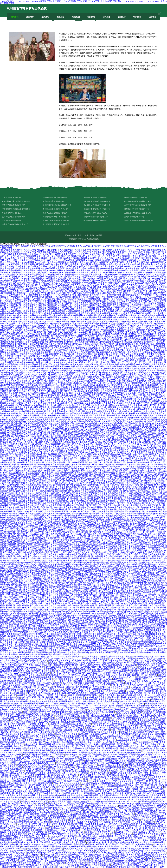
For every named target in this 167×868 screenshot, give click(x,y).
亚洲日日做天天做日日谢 (94, 763)
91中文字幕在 (62, 381)
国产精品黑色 (143, 546)
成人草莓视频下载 (128, 399)
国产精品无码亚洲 (34, 589)
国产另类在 (41, 618)
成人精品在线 (57, 438)
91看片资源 (116, 256)
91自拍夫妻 (29, 385)
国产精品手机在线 (146, 581)
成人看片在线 (85, 440)
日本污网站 (60, 695)
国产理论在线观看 (134, 616)
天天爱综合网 (104, 730)
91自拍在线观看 (91, 389)
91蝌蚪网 (43, 258)
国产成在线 (37, 454)
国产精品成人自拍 (122, 536)
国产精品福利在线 (131, 542)
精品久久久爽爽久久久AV (29, 765)
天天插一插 (23, 824)
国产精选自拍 (158, 610)
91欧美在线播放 (114, 279)
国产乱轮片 (111, 622)
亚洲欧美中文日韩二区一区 (122, 814)
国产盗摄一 (47, 462)
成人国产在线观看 (13, 426)
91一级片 (45, 362)
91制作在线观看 (78, 379)
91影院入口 (89, 366)
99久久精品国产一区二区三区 (17, 761)
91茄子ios (104, 281)
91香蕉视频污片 (37, 354)
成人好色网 (20, 428)
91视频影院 (54, 324)
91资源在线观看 (12, 383)
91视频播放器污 (95, 299)
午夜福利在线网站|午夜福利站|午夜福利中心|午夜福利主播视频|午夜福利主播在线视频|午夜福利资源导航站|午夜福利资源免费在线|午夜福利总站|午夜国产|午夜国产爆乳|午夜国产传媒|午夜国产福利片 (83, 637)
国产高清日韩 (13, 495)
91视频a (131, 297)
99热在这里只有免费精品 (121, 779)
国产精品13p (158, 522)
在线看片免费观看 (147, 830)
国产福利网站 (157, 481)
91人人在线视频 (16, 287)
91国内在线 (11, 795)
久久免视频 (113, 777)
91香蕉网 (79, 354)
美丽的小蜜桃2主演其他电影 (98, 820)
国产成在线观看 (50, 454)
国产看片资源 (11, 616)
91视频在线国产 (131, 324)
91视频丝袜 (123, 315)
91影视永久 (14, 366)
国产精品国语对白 (112, 546)
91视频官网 (151, 303)
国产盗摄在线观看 (76, 462)
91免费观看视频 (82, 270)
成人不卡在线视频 (82, 399)
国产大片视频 (80, 458)
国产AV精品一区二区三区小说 (69, 857)
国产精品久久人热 (19, 554)
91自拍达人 (146, 383)
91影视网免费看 (157, 364)
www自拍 (73, 667)
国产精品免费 (137, 565)
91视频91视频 (87, 297)
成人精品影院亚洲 (42, 438)
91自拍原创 (67, 389)
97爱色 (98, 748)
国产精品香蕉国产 (63, 591)
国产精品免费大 (15, 567)
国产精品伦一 (91, 561)
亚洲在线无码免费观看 (77, 826)
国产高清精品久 (130, 491)
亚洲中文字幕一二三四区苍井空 (43, 824)
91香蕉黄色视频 (117, 350)
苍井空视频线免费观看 (10, 838)
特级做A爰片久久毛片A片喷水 (118, 822)
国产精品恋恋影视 (17, 558)
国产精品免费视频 (48, 567)
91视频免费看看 (100, 311)
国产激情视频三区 (46, 514)
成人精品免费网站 (65, 434)
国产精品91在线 (105, 526)
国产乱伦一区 (65, 622)
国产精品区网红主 (103, 571)
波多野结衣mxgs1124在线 (78, 771)
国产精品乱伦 (106, 558)
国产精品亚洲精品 (23, 593)
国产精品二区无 (94, 540)
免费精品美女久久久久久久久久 (102, 714)
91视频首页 (101, 315)
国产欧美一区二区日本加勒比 (112, 765)
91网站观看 (138, 342)
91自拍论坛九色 (129, 385)
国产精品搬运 (23, 532)
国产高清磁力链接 (23, 489)
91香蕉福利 (36, 350)
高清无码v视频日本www (90, 663)
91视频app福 (150, 297)
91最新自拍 (143, 393)
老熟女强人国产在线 (29, 736)
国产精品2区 (138, 524)
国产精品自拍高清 (136, 603)
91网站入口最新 (90, 344)
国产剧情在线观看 (125, 612)
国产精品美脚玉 (41, 563)
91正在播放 (147, 375)
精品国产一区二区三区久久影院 (32, 816)
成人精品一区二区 (25, 438)
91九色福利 (5, 250)
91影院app (64, 366)
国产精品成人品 (24, 536)
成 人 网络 (77, 661)
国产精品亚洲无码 (57, 593)
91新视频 (104, 358)
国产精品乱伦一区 (137, 558)
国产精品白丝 (128, 530)
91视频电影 (124, 301)
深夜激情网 (78, 681)
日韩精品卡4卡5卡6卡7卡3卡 (100, 842)
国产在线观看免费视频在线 (129, 753)
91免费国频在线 (16, 273)
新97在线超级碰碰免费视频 (152, 842)
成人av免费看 (21, 395)
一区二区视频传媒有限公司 (58, 704)
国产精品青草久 (70, 571)
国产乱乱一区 (91, 620)
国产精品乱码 (152, 558)
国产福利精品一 (136, 479)
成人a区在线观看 (33, 397)
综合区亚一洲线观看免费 (142, 716)
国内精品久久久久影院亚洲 (64, 853)
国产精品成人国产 (158, 534)
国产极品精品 (57, 516)
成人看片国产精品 (131, 438)
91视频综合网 (40, 328)
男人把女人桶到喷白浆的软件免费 (101, 738)
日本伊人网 (98, 859)
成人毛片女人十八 (112, 444)
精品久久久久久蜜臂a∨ (95, 824)
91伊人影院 (108, 364)
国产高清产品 (145, 487)
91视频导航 (75, 301)
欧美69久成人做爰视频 (129, 808)
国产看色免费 (23, 616)
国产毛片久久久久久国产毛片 (107, 704)
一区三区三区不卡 (117, 804)
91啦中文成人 (115, 258)
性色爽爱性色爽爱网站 (98, 818)
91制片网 (51, 379)
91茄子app (94, 281)
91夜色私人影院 (33, 362)
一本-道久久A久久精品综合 (139, 816)
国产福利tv (75, 477)
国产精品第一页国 (119, 538)
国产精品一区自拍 (151, 597)
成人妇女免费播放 (156, 415)
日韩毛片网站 (15, 814)
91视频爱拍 (50, 299)
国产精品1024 (94, 522)
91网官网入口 (117, 340)
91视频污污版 (89, 319)
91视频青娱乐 (95, 313)
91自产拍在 (59, 383)
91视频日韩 (139, 313)
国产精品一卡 (129, 595)
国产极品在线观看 (15, 518)
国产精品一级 (67, 595)
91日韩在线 (92, 289)
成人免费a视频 (160, 446)
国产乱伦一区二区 (80, 622)
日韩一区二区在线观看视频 (124, 685)
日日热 (115, 675)
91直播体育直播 (64, 377)
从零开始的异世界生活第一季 (71, 761)
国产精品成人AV (63, 534)
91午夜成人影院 (96, 346)
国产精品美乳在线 (32, 565)
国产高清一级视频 (32, 499)
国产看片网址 (152, 614)
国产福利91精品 (62, 477)
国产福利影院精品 (114, 483)
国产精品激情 (50, 548)
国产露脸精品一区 (88, 618)
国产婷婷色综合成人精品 (90, 800)
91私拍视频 (118, 332)
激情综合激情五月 (56, 775)
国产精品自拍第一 (119, 603)
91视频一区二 (13, 324)
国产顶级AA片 (17, 469)
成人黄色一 (45, 430)
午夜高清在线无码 (146, 720)
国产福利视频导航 (131, 481)
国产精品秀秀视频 (143, 591)
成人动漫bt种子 (98, 405)
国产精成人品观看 (87, 520)
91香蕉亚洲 (8, 356)
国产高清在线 (120, 499)
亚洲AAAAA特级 (147, 836)
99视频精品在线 (58, 789)
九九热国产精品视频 (47, 746)
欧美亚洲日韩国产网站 (40, 691)
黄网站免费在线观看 (64, 677)
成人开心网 (117, 438)
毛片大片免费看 (28, 775)
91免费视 (138, 273)
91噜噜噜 (123, 260)
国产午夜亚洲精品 (95, 746)
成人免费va (5, 448)
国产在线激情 (72, 755)
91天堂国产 (161, 336)
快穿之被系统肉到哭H (42, 783)
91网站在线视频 (126, 344)
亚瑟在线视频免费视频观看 (119, 728)
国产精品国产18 (134, 544)
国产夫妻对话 (48, 475)
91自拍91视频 (89, 383)
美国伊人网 (11, 708)
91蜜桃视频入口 (10, 268)
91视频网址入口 (14, 319)
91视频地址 (101, 301)
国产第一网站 (131, 465)
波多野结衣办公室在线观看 (24, 812)
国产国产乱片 (53, 503)
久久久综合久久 (39, 759)
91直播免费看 (28, 377)
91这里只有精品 (135, 375)
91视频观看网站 (94, 303)
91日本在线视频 (149, 287)
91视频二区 (146, 301)
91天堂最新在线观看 (136, 659)
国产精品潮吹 (19, 534)
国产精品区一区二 (120, 571)
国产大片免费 (19, 458)
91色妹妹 (127, 291)
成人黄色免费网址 (15, 430)
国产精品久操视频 (26, 552)
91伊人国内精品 (61, 364)
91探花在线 (67, 334)
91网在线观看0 (92, 342)
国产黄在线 (45, 511)
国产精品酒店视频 (53, 556)
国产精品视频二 (132, 579)
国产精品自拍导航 (102, 603)
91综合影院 (71, 391)
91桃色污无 (71, 336)
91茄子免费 (139, 281)
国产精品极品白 (155, 548)
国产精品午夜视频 (149, 589)
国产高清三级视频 (40, 495)
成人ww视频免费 (26, 399)
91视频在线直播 (81, 326)
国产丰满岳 (152, 473)
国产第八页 (90, 462)
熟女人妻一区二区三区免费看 (146, 865)
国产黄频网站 (80, 507)
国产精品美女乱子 (118, 563)
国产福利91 (49, 477)
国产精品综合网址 (147, 607)
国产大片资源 (63, 460)
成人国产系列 (78, 424)
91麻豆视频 (14, 264)
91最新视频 (56, 393)
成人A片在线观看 (17, 397)
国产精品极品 (126, 548)
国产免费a (107, 718)
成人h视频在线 (110, 397)
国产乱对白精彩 (104, 618)
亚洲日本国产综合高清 (98, 814)
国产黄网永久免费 (21, 511)
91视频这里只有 (96, 326)
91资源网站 (140, 381)
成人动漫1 (49, 405)
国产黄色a (119, 507)
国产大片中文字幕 (48, 460)
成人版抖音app (41, 399)
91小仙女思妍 (70, 358)
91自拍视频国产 (44, 387)
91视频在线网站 (37, 326)
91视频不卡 (108, 299)
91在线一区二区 (54, 375)
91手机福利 (96, 328)
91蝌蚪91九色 (9, 258)
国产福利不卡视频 (88, 477)
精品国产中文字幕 (133, 793)
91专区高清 (88, 381)
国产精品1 (70, 522)
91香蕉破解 (155, 350)
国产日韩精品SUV (139, 746)
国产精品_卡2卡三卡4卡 (44, 867)
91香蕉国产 (47, 350)
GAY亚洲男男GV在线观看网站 (60, 742)
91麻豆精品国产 (157, 262)
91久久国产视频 (134, 252)
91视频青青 (71, 313)
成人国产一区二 (117, 424)
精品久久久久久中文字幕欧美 (106, 726)
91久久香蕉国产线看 (75, 863)
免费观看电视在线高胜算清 (12, 865)
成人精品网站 (82, 436)
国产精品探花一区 (48, 585)
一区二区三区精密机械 (48, 812)
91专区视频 (99, 381)
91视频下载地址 (18, 322)
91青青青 (66, 283)
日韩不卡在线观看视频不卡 (16, 716)
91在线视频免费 (158, 373)
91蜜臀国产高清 (63, 268)
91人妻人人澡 (74, 285)
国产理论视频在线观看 (25, 683)
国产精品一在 (34, 599)
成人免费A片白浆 (145, 446)
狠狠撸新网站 (113, 849)
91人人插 (111, 285)
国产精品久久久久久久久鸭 (70, 851)
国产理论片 (104, 616)
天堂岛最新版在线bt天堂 (147, 742)
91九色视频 (141, 250)
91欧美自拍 (156, 279)
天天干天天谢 (105, 699)
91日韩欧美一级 (54, 289)
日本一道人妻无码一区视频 (97, 779)
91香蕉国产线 (73, 350)
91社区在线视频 (144, 295)
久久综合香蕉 (96, 708)
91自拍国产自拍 (78, 385)
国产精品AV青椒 (55, 528)
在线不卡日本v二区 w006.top (115, 800)
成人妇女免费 (141, 415)
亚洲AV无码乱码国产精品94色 (55, 765)
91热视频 (25, 285)
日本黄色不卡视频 (52, 659)
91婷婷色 (36, 340)
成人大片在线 (67, 401)
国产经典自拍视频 (59, 520)
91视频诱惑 (65, 324)
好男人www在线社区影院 (149, 697)
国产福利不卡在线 (105, 477)
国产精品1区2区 (99, 524)
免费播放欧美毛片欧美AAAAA (116, 663)
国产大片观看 (6, 458)
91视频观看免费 (80, 303)
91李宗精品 (35, 260)
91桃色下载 (82, 336)
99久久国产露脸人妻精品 (43, 734)
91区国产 (124, 283)
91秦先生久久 (56, 283)
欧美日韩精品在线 (145, 677)
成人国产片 (96, 422)
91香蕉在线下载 (126, 356)
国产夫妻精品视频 (80, 475)
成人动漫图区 (152, 407)
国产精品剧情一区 (82, 556)
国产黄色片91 (44, 509)
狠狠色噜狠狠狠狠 (12, 697)
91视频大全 (65, 301)
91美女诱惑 (67, 266)
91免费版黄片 (106, 268)
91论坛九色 (18, 262)
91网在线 (68, 342)
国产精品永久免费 (89, 599)
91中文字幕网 (34, 381)
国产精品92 (118, 526)
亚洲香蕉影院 (81, 736)
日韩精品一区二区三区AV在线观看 (41, 738)
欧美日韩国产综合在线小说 (140, 748)
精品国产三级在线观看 (142, 797)
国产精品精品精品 (65, 550)
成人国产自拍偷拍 (110, 426)
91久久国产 (121, 252)
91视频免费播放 (29, 311)
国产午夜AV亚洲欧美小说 (39, 853)
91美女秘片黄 (138, 264)
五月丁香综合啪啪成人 (53, 779)
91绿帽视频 (72, 262)
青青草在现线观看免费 (78, 806)
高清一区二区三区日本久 (71, 810)
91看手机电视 (137, 256)
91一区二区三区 (138, 362)
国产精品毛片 (159, 561)
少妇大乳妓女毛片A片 (22, 800)
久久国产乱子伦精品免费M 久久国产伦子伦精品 (44, 838)
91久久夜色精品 (69, 254)
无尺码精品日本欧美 (112, 667)
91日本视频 (117, 287)
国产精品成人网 (56, 536)
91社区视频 (33, 295)
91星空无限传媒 (116, 358)
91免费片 (119, 273)
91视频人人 (116, 313)
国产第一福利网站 (25, 465)
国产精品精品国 (33, 550)
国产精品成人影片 (88, 536)
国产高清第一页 (69, 489)
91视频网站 (52, 317)
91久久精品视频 (20, 254)
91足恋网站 (133, 391)
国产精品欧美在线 (21, 571)
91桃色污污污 (60, 336)
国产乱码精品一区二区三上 (74, 710)
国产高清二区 (125, 489)
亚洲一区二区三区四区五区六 (102, 826)
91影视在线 (24, 366)
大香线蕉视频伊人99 (91, 793)
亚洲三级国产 (98, 671)
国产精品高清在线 (90, 544)
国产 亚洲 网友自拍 (44, 820)
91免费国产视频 (151, 270)
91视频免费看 (87, 311)
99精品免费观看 (117, 724)
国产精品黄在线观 (36, 548)
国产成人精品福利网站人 (106, 808)
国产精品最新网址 (32, 610)
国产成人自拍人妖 (86, 452)
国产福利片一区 (54, 481)
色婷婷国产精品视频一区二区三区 (108, 689)
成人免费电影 (86, 448)
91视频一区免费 (41, 324)
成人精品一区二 (10, 438)
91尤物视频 (54, 369)
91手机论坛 (145, 328)
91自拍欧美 (141, 385)
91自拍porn (110, 383)
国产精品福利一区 (97, 542)
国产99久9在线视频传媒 (135, 689)
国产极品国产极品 (42, 516)
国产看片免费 (114, 614)
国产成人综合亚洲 (149, 452)
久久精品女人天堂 (129, 726)
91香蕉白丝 (146, 348)
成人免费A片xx (129, 446)
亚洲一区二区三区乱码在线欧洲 (134, 795)
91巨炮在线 (118, 254)
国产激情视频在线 (80, 514)
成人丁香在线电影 (23, 405)
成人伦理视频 (120, 442)
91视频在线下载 (52, 326)
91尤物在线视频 (151, 369)
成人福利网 (5, 415)
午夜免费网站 (25, 777)
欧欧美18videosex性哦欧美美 (23, 851)
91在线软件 (103, 373)
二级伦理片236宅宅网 (75, 804)
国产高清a (50, 487)
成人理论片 (40, 442)
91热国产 (162, 283)
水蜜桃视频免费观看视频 (97, 863)
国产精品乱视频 (45, 561)
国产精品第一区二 (88, 538)
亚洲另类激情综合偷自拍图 (151, 726)
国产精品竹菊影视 (114, 601)
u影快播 (27, 755)
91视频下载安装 (154, 319)
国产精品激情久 (64, 548)
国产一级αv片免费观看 (94, 810)
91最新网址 (78, 393)
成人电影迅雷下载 (141, 403)
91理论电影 (46, 260)
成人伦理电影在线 (83, 442)
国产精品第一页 (104, 538)
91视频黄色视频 (65, 307)
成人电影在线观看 (158, 403)
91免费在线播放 (73, 277)
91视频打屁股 (53, 301)
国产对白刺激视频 (106, 469)
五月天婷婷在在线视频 (126, 720)
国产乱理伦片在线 (63, 620)
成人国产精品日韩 (152, 420)
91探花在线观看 (80, 334)
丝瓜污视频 (8, 683)
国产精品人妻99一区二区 (11, 844)
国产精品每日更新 (8, 563)
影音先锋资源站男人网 (148, 691)
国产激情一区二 (109, 514)
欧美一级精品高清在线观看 (102, 861)
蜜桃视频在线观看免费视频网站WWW (86, 846)
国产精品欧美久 (140, 569)
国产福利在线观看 (25, 485)
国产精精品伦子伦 (150, 520)
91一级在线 (69, 362)
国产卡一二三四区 (71, 614)
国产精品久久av (84, 552)
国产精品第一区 (72, 538)
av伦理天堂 (23, 695)
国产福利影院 (99, 483)
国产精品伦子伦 (105, 561)
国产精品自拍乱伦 (21, 605)
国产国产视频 (93, 503)
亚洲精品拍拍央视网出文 (77, 865)
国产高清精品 (85, 491)
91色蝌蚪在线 (71, 291)
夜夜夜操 (132, 697)
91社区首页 (71, 295)
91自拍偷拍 (139, 387)
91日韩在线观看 (105, 289)
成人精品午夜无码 (131, 436)
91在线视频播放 (129, 373)
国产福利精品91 (105, 479)
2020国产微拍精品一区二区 (12, 728)
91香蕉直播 (139, 356)
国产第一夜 (53, 467)
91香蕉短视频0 (24, 350)
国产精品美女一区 (151, 563)
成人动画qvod (38, 405)
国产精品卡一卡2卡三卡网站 (29, 785)
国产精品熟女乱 (58, 583)
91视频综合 (29, 328)
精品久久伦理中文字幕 (37, 859)
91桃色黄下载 (134, 334)
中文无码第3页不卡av (98, 781)
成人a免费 (137, 395)
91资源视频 (120, 381)
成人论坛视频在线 (23, 444)
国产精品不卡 (108, 532)
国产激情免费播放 (150, 511)
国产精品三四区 (134, 577)
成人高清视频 (64, 418)
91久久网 (44, 254)
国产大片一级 (108, 458)
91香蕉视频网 (146, 352)
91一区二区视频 (152, 362)
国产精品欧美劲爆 (108, 569)
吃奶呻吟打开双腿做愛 (129, 701)
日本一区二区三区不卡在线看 (75, 773)
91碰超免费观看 (61, 281)
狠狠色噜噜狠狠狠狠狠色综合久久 (69, 679)
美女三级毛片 (42, 836)
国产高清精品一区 (146, 491)
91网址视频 (149, 344)
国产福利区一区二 (85, 481)
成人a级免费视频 (115, 395)
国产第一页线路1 (25, 467)
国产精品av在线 (70, 528)
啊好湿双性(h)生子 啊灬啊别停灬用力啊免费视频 (92, 828)
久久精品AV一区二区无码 (142, 687)
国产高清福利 (138, 489)
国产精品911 (20, 526)
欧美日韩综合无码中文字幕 (69, 763)
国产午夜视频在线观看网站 (32, 704)
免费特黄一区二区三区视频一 (86, 797)
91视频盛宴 (57, 315)
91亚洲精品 (129, 360)
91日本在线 (136, 287)
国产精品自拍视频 (55, 605)
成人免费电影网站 (100, 448)
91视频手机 (78, 315)
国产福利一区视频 (84, 483)
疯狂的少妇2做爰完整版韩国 (124, 773)
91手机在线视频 (58, 330)
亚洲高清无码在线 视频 (11, 706)
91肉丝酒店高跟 (128, 289)
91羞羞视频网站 (59, 360)
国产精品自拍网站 (103, 605)
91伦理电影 (144, 260)
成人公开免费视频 (34, 420)
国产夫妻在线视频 (156, 475)
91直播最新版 (118, 377)
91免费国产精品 (137, 270)
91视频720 (67, 297)
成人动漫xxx (121, 405)
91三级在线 (12, 291)
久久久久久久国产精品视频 (71, 824)
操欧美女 (29, 669)
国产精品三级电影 (19, 577)
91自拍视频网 (87, 387)
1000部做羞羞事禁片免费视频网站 (16, 863)
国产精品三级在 (102, 577)
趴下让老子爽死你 (147, 828)
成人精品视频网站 (50, 436)
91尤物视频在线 (67, 369)
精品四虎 (31, 849)
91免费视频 (148, 273)
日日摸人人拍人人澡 (61, 748)
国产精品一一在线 (19, 599)
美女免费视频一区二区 (140, 693)
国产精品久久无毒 (86, 554)
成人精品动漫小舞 (59, 432)
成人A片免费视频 (151, 395)
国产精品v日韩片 (55, 530)
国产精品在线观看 (17, 601)
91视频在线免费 (7, 326)
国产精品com (111, 528)
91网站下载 (113, 344)
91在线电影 (140, 371)
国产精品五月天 (66, 589)
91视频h (55, 691)
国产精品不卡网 (121, 532)
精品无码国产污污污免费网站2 (147, 834)
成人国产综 (123, 426)
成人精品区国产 (109, 434)
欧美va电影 (84, 734)
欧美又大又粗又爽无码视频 (103, 716)
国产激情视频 (32, 514)
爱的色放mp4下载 (55, 759)
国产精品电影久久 (15, 540)
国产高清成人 (9, 489)
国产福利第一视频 (139, 477)
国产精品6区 (8, 526)
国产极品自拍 (46, 518)
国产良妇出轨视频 (151, 616)
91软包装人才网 (143, 289)
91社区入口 (22, 295)
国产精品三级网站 (69, 577)
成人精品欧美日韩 (82, 434)
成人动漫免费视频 (70, 407)
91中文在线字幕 (152, 379)
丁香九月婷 (55, 710)
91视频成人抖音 (146, 299)
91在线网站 (5, 375)
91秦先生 (45, 283)
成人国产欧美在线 (82, 422)
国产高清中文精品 (50, 501)
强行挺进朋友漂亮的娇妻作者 (93, 775)
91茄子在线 (20, 283)
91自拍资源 (118, 389)
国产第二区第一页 (114, 462)
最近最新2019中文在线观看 (77, 759)
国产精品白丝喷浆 (157, 530)
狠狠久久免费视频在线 (104, 720)
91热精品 (4, 285)
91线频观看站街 (93, 348)
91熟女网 (95, 330)
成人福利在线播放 (78, 415)
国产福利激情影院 (89, 479)
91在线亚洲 (41, 375)
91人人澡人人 (40, 287)
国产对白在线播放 (138, 469)
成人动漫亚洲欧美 (48, 409)
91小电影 (149, 356)
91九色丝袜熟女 (14, 252)
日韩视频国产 (129, 840)
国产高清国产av (16, 491)
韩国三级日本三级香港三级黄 (91, 767)
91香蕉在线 (55, 356)
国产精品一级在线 (114, 595)
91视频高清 (41, 303)
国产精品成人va (91, 534)
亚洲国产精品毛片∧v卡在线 (13, 742)
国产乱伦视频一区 (34, 622)
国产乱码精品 (11, 624)
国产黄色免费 (15, 509)
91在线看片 (29, 373)
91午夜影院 (29, 348)
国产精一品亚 (19, 612)
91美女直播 (118, 266)
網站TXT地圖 (83, 235)
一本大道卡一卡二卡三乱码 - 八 (121, 677)
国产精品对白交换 (61, 540)
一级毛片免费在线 (96, 693)
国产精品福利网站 (80, 542)
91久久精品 (146, 252)
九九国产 (97, 742)
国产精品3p (149, 524)
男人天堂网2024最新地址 (39, 748)
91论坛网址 (29, 262)
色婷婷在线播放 (106, 836)
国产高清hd (72, 487)
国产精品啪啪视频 (38, 571)
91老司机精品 (23, 260)
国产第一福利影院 (42, 465)
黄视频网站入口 (130, 667)
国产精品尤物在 (138, 599)
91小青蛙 (17, 358)
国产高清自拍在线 (131, 501)
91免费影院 (50, 277)
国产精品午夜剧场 (99, 589)
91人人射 (150, 285)
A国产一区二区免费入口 (30, 861)
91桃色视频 (33, 336)
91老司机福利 (11, 260)
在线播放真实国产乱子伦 (34, 706)
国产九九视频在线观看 (90, 665)
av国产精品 (21, 849)
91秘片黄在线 (141, 266)
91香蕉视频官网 (88, 352)
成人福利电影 (85, 413)
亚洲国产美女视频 (137, 755)
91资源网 (130, 381)
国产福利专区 (106, 485)
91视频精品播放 (103, 307)
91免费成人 (143, 268)
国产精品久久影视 (153, 554)
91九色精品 (27, 250)
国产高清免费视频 (104, 493)
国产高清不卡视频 (130, 487)
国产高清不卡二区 (99, 487)
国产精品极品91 (140, 548)
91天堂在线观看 (129, 338)
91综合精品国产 (24, 391)
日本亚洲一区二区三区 (136, 683)
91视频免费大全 (43, 311)
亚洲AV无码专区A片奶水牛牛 (84, 765)
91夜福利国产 (9, 362)
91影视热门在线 (133, 364)
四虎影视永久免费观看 (11, 750)
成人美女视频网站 (8, 446)
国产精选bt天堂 (47, 610)
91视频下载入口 (33, 322)
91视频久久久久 (18, 309)
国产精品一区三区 (118, 597)
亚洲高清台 (59, 755)
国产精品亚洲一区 (90, 593)
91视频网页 (16, 317)
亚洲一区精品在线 (82, 712)
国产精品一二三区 (19, 595)
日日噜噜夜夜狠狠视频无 (67, 718)
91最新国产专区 (16, 393)
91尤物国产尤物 (27, 369)
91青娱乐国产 (113, 283)
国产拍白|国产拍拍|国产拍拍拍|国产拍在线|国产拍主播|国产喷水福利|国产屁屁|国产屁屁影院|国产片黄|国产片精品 (83, 625)
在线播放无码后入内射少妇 (154, 728)
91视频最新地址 (54, 328)
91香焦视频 (106, 348)
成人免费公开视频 (42, 450)
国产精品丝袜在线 (135, 583)
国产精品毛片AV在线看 (105, 753)
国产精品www (84, 530)
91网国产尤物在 (140, 340)
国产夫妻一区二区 (139, 475)
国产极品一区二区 (148, 516)
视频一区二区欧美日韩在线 (60, 844)
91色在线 (162, 291)
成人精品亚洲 (145, 436)
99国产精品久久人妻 (140, 663)
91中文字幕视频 (20, 381)
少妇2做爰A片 (58, 750)
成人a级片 (128, 395)
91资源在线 (150, 381)
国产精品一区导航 (34, 597)
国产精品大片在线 (139, 536)
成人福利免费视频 (116, 413)
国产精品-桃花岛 (81, 585)
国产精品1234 (119, 522)
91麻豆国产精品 (117, 262)
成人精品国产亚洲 (135, 432)
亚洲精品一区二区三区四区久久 (22, 663)
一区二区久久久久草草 (10, 685)
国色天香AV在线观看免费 (23, 804)
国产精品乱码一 (31, 561)
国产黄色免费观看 (140, 867)
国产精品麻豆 (131, 561)
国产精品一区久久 (84, 597)
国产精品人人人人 (93, 573)
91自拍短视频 (17, 385)
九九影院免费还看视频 (97, 697)
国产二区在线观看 (11, 473)
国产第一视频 (118, 465)
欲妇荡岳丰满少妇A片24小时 (137, 699)
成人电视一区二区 (32, 403)
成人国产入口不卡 (152, 422)
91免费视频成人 (10, 275)
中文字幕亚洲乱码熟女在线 (50, 781)
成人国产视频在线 (48, 424)
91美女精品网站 (124, 264)
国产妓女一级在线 (78, 518)
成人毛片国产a (96, 444)
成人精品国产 (120, 432)
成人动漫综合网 (70, 411)
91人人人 (141, 285)
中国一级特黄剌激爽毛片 (15, 693)
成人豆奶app (84, 411)
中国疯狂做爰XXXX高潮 (72, 795)
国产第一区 (72, 465)
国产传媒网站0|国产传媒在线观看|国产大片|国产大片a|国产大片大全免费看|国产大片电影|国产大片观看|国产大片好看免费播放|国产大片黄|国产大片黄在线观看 (83, 631)
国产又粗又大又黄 (9, 777)
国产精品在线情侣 (34, 601)
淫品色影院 (68, 683)
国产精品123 (107, 522)
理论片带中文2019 (74, 657)
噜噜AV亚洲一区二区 (96, 728)
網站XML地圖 (71, 235)
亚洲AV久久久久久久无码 (15, 726)
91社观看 (97, 293)
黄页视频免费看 (13, 846)
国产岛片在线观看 (154, 460)
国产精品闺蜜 (120, 544)
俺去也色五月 (32, 744)
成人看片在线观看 (99, 440)
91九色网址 (27, 252)
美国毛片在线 (118, 730)
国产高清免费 (72, 493)
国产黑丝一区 (82, 505)
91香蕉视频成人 (59, 352)
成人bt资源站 (89, 397)
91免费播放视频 (131, 268)
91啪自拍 (34, 281)
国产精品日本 (137, 573)
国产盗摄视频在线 (34, 462)
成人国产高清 (61, 420)
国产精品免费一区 (82, 567)
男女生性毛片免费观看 (100, 773)
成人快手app (138, 440)
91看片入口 (10, 256)
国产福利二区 (46, 479)
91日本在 (126, 287)
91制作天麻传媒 (63, 379)
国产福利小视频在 (34, 483)
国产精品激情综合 (112, 548)
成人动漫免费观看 (38, 407)
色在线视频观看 (91, 795)
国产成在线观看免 (66, 454)
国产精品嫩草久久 (132, 567)
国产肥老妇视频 (67, 473)
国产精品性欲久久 (110, 591)
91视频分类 (157, 301)
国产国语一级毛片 (149, 744)
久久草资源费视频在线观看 (63, 818)
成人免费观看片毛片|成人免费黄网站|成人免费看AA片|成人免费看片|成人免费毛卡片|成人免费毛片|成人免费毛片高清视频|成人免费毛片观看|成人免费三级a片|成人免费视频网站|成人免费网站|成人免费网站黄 (83, 641)
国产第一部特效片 (142, 462)
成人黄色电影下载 (97, 428)
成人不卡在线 (67, 399)
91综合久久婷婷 (39, 391)
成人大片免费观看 (8, 401)
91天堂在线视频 (143, 338)
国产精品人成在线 (13, 573)
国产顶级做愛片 (63, 469)
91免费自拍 (131, 277)
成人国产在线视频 (30, 426)
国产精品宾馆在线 (80, 532)
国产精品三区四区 (118, 577)
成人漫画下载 (68, 444)
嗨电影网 (161, 806)
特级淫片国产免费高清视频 (119, 867)
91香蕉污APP (123, 354)
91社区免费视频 (10, 295)
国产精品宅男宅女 (50, 601)
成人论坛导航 (9, 444)
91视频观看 (67, 303)
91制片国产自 (40, 379)
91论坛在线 (40, 262)
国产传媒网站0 (56, 456)
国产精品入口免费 (110, 575)
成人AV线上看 (34, 395)
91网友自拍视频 (56, 342)
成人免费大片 (58, 448)
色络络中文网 (52, 810)
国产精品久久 (56, 552)
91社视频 (156, 295)
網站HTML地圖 (96, 235)
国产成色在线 (15, 454)
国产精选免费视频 (94, 610)
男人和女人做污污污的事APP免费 (56, 720)
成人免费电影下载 (134, 448)
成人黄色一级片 (157, 867)
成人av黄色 (10, 395)
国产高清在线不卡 (135, 499)
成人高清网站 (88, 418)
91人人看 (120, 285)
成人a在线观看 (76, 397)
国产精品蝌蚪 (97, 556)
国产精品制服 (82, 601)
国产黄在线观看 (58, 511)
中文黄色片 (118, 699)
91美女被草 (112, 264)
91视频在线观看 (116, 324)
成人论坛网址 (38, 444)
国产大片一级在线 (123, 458)
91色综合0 (78, 293)
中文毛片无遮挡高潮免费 (140, 710)
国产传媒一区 (69, 456)
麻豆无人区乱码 (77, 820)
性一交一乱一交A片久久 (140, 851)
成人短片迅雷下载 (111, 411)
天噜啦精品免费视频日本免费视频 (33, 753)
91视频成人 (133, 299)
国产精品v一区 (70, 530)
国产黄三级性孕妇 (95, 507)
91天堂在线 (101, 338)
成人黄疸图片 (45, 428)
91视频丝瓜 (112, 315)
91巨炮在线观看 (131, 254)
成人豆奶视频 (96, 411)
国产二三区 (54, 473)
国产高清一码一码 (48, 499)
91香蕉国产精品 (60, 350)
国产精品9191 (32, 526)
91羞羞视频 (46, 360)
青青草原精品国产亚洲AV (88, 695)
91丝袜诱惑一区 (39, 332)
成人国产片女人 (109, 422)
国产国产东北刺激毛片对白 (12, 730)
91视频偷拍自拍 (136, 315)
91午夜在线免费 (67, 348)
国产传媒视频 (25, 456)
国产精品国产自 (66, 546)
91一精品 (79, 362)
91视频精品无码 (118, 307)
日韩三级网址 (137, 863)
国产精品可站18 (127, 556)
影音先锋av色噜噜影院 (32, 846)
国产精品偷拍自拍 (23, 587)
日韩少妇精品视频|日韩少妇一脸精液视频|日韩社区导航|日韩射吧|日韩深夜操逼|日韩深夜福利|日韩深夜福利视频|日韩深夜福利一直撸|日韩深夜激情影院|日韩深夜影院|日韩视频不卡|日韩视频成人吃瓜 (83, 653)
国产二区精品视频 (72, 471)
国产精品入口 (95, 575)
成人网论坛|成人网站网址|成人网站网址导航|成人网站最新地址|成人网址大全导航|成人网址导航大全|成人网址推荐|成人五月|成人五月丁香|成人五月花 (84, 624)
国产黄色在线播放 (106, 509)
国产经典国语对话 (8, 520)
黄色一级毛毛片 (50, 785)
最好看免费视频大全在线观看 (122, 706)
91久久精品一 (34, 254)
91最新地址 (144, 391)
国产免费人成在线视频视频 (16, 701)
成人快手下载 (150, 440)
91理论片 (56, 260)
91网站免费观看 (7, 344)
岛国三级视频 (130, 665)
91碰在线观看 (74, 281)
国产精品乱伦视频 (120, 558)
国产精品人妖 (124, 573)
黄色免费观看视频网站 (67, 800)
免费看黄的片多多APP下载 (71, 691)
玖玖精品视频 (93, 840)
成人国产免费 (50, 422)
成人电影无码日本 (124, 403)
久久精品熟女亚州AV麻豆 (136, 767)
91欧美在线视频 (143, 279)
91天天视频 (156, 338)
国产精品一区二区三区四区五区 (84, 706)
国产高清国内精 (47, 491)
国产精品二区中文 (126, 540)
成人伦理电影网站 (67, 442)
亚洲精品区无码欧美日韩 (127, 828)
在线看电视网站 (67, 812)
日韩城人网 (59, 863)
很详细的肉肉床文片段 (147, 706)
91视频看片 (31, 309)
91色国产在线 (32, 291)
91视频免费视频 (130, 311)
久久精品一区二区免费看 (103, 712)
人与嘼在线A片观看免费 (82, 748)
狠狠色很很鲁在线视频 (62, 712)
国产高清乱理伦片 (13, 493)
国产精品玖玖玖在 (36, 556)
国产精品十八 (59, 579)
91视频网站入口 (124, 317)
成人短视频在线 (58, 413)
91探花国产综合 (29, 334)
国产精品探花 (34, 585)
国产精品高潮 (160, 542)
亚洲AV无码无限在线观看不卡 (37, 712)
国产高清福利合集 (152, 489)
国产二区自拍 (42, 473)
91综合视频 (52, 391)
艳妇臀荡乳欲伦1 (111, 742)
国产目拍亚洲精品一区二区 (35, 814)
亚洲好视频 (32, 693)
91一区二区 (97, 362)
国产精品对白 (46, 540)
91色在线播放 (6, 293)
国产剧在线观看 (56, 614)
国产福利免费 (13, 481)
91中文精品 (90, 379)
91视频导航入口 (88, 301)
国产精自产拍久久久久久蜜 (107, 732)
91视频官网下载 (29, 305)
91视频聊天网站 (94, 309)
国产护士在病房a (25, 507)
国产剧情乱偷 (44, 612)
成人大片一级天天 (53, 401)
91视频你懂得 (21, 313)
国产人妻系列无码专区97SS (18, 759)
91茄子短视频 (114, 281)
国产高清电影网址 (97, 489)
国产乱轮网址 (135, 622)
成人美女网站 (34, 446)
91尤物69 (4, 369)
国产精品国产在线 (50, 546)
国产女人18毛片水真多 (119, 863)
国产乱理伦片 (17, 620)
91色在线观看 (19, 293)
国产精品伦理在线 (61, 561)
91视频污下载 (130, 319)
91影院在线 (117, 366)
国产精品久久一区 (137, 554)
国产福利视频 (116, 481)
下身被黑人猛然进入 (72, 793)
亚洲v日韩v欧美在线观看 (27, 714)
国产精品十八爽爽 (74, 579)
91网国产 (128, 340)
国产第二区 (100, 462)
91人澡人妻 (52, 287)
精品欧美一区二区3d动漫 (127, 832)
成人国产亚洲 (91, 424)
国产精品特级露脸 (98, 585)
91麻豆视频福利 (27, 264)
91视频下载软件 (47, 322)
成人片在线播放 (95, 710)
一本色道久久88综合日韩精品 (99, 679)
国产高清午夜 (126, 497)
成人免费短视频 (150, 448)
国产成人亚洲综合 (119, 755)
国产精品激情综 (96, 548)
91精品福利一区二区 (154, 787)
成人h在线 (131, 397)
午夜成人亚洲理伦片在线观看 (58, 797)
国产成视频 (27, 454)
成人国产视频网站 (32, 424)
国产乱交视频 (154, 618)
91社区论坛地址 (145, 293)
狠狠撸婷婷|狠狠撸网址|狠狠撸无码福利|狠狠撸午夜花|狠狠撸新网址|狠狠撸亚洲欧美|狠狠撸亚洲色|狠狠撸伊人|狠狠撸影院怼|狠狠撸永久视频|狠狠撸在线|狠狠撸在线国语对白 (83, 635)
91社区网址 (95, 295)
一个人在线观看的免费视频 (55, 861)
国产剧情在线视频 (159, 612)
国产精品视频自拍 (96, 581)
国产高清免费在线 (120, 493)
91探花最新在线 (94, 334)
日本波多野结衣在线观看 (118, 687)
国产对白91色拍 (78, 469)
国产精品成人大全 (124, 534)
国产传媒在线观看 (96, 456)
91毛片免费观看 (61, 264)
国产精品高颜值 (106, 544)
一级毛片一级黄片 (32, 840)
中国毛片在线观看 (102, 834)
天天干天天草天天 (115, 787)
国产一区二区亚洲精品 (104, 785)
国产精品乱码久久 (15, 561)
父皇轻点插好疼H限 (114, 767)
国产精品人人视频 (110, 573)
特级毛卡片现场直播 (132, 681)
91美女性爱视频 (55, 266)
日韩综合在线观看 (99, 771)
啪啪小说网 (136, 712)
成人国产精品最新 (36, 422)
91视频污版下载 (52, 319)
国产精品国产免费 (17, 546)
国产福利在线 (129, 483)
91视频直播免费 (121, 326)
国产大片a (148, 456)
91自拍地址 (5, 385)
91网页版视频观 (16, 342)
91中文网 (100, 379)
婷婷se (52, 763)
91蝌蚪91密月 (21, 258)
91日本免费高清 (104, 287)
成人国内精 (147, 426)
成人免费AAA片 (87, 446)
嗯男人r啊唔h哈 (122, 712)
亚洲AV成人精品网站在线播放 (19, 791)
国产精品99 (128, 526)
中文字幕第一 (89, 701)
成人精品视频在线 (67, 436)
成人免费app (100, 446)
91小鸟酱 (9, 358)
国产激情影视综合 (124, 514)
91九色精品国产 (39, 250)
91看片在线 (91, 256)
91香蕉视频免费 (118, 352)
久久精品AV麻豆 (32, 793)
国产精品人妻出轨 (30, 573)
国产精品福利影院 (114, 542)
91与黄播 (13, 371)
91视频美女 (143, 309)
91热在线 (34, 285)
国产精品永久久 (73, 599)
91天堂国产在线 (7, 338)
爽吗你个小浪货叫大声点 (35, 844)
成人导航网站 (154, 401)
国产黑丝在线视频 (126, 505)
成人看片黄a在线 (147, 438)
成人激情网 (112, 430)
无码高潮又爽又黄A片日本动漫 (28, 808)
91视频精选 (160, 307)
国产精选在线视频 (143, 610)
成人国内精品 (159, 426)
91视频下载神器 (62, 322)
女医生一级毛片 (33, 818)
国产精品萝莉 (118, 561)
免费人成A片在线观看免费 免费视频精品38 (47, 834)
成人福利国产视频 (99, 413)
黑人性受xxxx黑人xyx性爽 (76, 855)
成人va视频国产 (156, 397)
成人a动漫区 (72, 395)
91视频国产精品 (94, 305)
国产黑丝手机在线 (67, 505)
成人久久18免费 (105, 438)
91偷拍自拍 (80, 340)
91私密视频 (107, 332)
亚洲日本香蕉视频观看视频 (25, 722)
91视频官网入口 (14, 305)
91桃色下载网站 (95, 336)
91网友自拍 (43, 342)
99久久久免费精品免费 (71, 722)
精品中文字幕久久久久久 (54, 689)
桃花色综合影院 (17, 771)
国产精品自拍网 (87, 605)
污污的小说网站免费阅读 (104, 744)
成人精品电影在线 (42, 432)
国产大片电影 (159, 456)
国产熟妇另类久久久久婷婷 (74, 659)
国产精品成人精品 (8, 536)
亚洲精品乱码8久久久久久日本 (30, 699)
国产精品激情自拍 (80, 548)
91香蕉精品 (130, 350)
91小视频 (26, 358)
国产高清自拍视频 (97, 501)
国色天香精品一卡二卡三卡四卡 (119, 846)
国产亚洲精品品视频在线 (58, 828)
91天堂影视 (80, 338)
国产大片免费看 (49, 458)
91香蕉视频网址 (10, 354)
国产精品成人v (77, 534)
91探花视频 (41, 334)
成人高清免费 (35, 418)
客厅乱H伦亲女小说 (9, 657)
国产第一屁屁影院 (59, 465)
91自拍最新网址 (157, 389)
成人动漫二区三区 (148, 405)
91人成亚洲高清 (46, 285)
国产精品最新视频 (15, 610)
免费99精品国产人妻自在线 (49, 683)
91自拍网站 (22, 389)
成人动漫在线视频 (23, 411)
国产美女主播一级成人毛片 (26, 787)
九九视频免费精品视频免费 (141, 661)
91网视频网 (161, 340)
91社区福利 (107, 293)
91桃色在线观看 (135, 336)
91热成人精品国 (150, 283)
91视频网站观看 (94, 317)
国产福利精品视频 (120, 479)
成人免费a (74, 446)
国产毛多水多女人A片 (55, 708)
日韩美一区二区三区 (45, 681)
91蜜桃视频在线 (24, 268)
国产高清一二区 (16, 499)
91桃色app (123, 334)
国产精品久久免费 (134, 552)
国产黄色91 (109, 507)
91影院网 (99, 366)
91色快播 (82, 291)
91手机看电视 (108, 328)
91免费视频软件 (84, 275)
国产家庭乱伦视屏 (112, 518)
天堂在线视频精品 (92, 657)
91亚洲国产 (118, 360)
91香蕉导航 (157, 348)
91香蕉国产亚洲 (102, 350)
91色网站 (153, 291)
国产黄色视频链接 (59, 509)
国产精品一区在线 (135, 597)
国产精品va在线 (12, 530)
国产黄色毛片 (156, 507)
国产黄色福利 (143, 507)
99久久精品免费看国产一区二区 (79, 808)
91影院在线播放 (130, 366)
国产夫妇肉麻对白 (34, 475)
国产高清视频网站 (104, 495)
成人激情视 (101, 430)
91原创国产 (53, 371)
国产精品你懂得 (16, 569)
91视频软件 (10, 315)
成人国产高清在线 (76, 420)
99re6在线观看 (16, 710)
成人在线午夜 (6, 808)
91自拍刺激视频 (134, 383)
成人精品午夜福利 (97, 436)
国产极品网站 (120, 516)
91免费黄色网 (55, 273)
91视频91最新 (112, 297)
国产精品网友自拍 (40, 587)
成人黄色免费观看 (131, 428)
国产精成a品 (73, 520)
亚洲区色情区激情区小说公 (40, 726)
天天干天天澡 (18, 744)
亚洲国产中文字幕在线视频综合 (62, 767)
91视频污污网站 (103, 319)
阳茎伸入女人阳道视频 (79, 716)
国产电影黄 (64, 467)
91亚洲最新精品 (56, 814)
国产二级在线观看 (30, 471)
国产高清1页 (29, 487)
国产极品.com (28, 516)
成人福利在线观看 (94, 415)
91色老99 (90, 291)
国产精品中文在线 (97, 601)
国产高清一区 (63, 499)
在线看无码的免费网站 (54, 808)
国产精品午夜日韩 (116, 589)
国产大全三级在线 (95, 460)
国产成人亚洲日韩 (156, 450)
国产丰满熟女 (140, 473)
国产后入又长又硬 (143, 505)
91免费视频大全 (24, 275)
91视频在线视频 (22, 326)
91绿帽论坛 (61, 262)
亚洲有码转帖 (123, 716)
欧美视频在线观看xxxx (67, 753)
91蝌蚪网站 (53, 258)
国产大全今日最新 (78, 460)
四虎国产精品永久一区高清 (41, 695)
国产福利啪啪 (40, 481)
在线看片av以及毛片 (94, 691)
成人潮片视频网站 (145, 399)
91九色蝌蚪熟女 (80, 250)
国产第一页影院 (40, 467)
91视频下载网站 (77, 322)
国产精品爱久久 (98, 530)
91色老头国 (109, 291)
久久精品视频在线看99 (53, 855)
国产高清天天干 (153, 495)
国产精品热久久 (136, 571)
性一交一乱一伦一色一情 (31, 659)
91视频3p (58, 297)
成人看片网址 (72, 440)
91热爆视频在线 (136, 283)
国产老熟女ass (75, 616)
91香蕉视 (36, 352)
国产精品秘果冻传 (93, 565)
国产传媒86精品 (113, 454)
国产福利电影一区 (17, 479)
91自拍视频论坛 (73, 387)
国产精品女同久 (43, 569)
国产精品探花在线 (65, 585)
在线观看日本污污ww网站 (127, 836)
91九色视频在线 (154, 250)
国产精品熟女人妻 (74, 583)
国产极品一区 (133, 516)
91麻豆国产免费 (132, 262)
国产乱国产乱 (141, 618)
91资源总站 (48, 383)
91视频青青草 (83, 313)
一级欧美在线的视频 (9, 659)
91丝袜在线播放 (65, 332)
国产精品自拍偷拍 (71, 605)
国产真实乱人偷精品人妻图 (106, 789)
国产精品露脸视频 (91, 558)
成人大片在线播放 (82, 401)
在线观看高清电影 (66, 736)
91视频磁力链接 (24, 301)
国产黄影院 (35, 511)
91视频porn (29, 299)
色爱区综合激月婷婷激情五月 (80, 802)
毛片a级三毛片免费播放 (95, 849)
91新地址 (95, 358)
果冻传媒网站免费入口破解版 (53, 744)
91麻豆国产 (104, 262)
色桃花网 (36, 863)
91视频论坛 (118, 309)
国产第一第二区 (158, 462)
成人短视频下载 (43, 413)
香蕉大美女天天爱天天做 (25, 746)
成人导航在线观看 (15, 403)
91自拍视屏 (129, 387)
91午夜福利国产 (145, 346)
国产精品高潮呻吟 (8, 544)
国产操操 (54, 663)
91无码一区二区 (82, 346)
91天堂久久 (20, 338)
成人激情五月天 (125, 430)
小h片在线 (60, 671)
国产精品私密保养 (152, 583)
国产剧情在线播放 (108, 612)
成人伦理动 (97, 442)
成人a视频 (45, 397)
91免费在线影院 (118, 277)
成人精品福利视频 (89, 432)
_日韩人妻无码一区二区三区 (67, 791)
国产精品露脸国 (60, 558)
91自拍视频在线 (116, 387)
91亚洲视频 (140, 360)
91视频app (140, 297)
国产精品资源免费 (145, 601)
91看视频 (126, 256)
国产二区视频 (99, 471)
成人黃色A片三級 (75, 430)
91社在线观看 (13, 297)
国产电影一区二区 (118, 467)
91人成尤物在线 (61, 285)
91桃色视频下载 (46, 336)
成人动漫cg (110, 405)
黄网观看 (104, 706)
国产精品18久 (56, 524)
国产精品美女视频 (135, 563)
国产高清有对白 (107, 499)
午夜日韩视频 (148, 820)
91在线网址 (16, 375)
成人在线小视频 (157, 667)
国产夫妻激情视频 (63, 475)
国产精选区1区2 (110, 610)
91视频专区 (160, 326)
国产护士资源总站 (41, 507)
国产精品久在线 (20, 556)
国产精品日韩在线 (63, 575)
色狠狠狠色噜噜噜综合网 (49, 773)
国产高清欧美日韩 (137, 493)
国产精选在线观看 (126, 610)
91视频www (39, 299)
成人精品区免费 (123, 434)
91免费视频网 (97, 275)
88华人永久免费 (144, 714)
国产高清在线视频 (34, 501)
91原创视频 (78, 371)
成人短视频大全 (151, 411)
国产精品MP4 (137, 528)
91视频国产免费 (109, 305)
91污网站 (28, 346)
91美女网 (32, 266)
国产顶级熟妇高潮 (47, 469)
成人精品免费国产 (32, 434)
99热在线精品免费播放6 (141, 669)
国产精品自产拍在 (42, 603)
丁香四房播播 (114, 722)
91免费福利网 (28, 270)
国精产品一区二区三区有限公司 (120, 844)
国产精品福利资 (146, 542)
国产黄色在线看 (138, 509)
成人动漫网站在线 (32, 409)
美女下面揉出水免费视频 (33, 685)
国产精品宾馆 (65, 532)
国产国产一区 (123, 503)
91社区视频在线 (59, 295)
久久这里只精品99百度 (49, 722)
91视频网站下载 (139, 317)
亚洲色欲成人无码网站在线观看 (134, 777)
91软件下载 (156, 289)
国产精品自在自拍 (67, 607)
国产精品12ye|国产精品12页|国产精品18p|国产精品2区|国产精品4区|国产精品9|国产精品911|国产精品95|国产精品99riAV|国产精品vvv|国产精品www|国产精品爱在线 (82, 647)
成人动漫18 (59, 405)
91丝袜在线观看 (80, 332)
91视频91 (76, 297)
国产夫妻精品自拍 (112, 475)
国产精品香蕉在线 (80, 591)
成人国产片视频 (123, 422)
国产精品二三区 (142, 540)
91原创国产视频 (65, 371)
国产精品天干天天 (131, 585)
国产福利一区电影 (50, 483)
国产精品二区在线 (110, 540)
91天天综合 (27, 340)
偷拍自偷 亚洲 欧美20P (84, 683)
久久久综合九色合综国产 (35, 767)
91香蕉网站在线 (101, 354)
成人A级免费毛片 (99, 395)
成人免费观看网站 (106, 450)
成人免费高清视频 (25, 450)
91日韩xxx (9, 289)
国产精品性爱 (95, 591)
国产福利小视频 (18, 483)
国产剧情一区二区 (91, 612)
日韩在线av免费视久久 (42, 755)
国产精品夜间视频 (124, 593)
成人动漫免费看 (54, 407)
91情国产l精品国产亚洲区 (76, 781)
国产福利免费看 (27, 481)
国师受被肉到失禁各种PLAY (79, 687)
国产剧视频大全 (24, 614)
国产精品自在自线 (84, 607)
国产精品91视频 (75, 526)
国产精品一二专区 (53, 595)
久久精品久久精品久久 (88, 816)
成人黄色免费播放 (114, 428)
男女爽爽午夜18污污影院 (126, 861)
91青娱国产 (101, 283)
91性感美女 (143, 358)
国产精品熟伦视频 (15, 583)
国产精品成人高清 (141, 534)
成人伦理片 (108, 442)
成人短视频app (136, 411)
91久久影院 (82, 254)
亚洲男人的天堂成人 (74, 849)
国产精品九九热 (115, 550)
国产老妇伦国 (47, 616)
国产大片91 (138, 456)
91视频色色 (35, 315)
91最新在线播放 (101, 393)
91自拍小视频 (45, 389)
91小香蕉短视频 (83, 358)
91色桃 (88, 724)
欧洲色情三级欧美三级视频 (75, 693)
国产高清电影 (83, 489)
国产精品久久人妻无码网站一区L (101, 740)
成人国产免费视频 (65, 422)
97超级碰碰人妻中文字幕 (114, 761)
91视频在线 (88, 324)
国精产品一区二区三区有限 (93, 867)
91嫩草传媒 (141, 277)
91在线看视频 (40, 373)
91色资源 (51, 293)
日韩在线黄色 (119, 718)
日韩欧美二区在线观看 (24, 857)
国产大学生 (109, 460)
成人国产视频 (17, 424)
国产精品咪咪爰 (64, 565)
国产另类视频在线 (14, 618)
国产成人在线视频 (53, 452)
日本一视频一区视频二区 (150, 773)
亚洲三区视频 (126, 806)
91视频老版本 (81, 309)
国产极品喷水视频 (89, 516)
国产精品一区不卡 (17, 597)
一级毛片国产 (157, 679)
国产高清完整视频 (19, 497)
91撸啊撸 (97, 260)
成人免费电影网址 (117, 448)
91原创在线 (89, 371)
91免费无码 (39, 277)
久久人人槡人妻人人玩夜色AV (27, 855)
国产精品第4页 (28, 538)
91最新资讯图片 (131, 393)
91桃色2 (114, 334)
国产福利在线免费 (57, 485)
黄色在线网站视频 (15, 797)
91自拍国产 (50, 385)
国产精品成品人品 (34, 534)
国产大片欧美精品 (65, 458)
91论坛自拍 (50, 262)
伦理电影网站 (62, 716)
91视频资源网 (6, 328)
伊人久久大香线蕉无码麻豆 (120, 838)
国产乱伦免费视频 (150, 620)
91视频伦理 (107, 309)
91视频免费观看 (58, 311)
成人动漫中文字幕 (55, 411)
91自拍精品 (90, 385)
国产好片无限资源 (50, 505)
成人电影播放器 (77, 403)
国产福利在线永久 (91, 485)
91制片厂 (143, 377)
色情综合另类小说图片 (91, 791)
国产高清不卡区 (115, 487)
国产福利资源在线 (120, 485)
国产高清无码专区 (112, 497)
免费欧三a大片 (160, 748)
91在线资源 (92, 375)
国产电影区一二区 (78, 467)
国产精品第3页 (14, 538)
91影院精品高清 (76, 366)
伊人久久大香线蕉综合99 (130, 759)
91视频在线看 (159, 324)
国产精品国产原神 (34, 546)
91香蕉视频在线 (67, 354)
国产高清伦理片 (43, 493)
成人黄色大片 (82, 428)
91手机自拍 (71, 330)
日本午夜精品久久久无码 (151, 802)
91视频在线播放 (101, 324)
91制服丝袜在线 (131, 377)
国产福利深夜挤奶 (101, 481)
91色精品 (52, 291)
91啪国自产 (24, 281)
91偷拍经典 (59, 340)
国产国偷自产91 (149, 503)
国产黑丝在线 (112, 505)
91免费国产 (124, 270)
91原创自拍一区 (101, 371)
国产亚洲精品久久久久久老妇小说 (90, 677)
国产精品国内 (97, 546)
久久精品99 (132, 691)
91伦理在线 (8, 262)
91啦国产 (92, 258)
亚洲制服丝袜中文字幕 (55, 830)
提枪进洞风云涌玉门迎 (111, 783)
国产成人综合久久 (133, 452)
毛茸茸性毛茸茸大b (93, 857)
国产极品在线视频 (32, 518)
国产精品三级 (140, 575)
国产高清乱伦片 (29, 493)
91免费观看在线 (111, 270)
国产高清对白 (112, 489)
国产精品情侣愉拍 (86, 571)
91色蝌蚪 (60, 291)
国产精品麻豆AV (145, 561)
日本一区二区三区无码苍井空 (72, 738)
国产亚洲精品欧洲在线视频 (95, 838)
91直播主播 (106, 377)
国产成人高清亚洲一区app (37, 789)
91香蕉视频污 (23, 354)
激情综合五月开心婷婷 (146, 738)
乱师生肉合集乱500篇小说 (15, 661)
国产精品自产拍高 (25, 603)
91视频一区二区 (27, 324)
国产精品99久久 (24, 528)
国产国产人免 (81, 503)
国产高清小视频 (155, 497)
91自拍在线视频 (106, 389)
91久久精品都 (158, 252)
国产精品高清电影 (25, 544)
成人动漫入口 (97, 407)
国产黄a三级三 (56, 507)
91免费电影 (154, 268)
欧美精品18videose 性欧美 (149, 685)
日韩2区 (45, 818)
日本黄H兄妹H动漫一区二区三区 (122, 775)
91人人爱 (85, 285)
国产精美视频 (59, 522)
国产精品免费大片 (31, 567)
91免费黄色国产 (41, 273)
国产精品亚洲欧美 (40, 593)
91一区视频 (22, 364)
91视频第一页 (113, 301)
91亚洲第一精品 (106, 360)
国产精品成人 (48, 534)
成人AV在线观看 (49, 395)
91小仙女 (59, 358)
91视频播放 (70, 299)
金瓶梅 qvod (147, 681)
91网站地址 (127, 342)
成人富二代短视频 (20, 418)
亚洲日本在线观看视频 (44, 718)
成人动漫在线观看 (141, 409)
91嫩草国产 (152, 277)
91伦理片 (153, 260)
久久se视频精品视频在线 (114, 736)
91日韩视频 (81, 289)
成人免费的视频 (72, 448)
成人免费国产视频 (139, 450)
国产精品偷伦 (9, 587)
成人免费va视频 (18, 448)
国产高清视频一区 (120, 495)
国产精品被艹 (36, 532)
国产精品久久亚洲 (120, 554)
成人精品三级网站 (156, 434)
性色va (149, 859)
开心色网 (134, 830)
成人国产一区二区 (133, 424)
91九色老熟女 (108, 250)
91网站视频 (102, 344)
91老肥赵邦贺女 (146, 258)
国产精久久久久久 (17, 522)
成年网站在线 (151, 675)
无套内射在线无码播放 (81, 726)
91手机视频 (156, 328)
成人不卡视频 (54, 399)
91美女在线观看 (91, 266)
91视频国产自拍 (29, 307)
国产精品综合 (99, 607)
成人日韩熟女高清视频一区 (135, 695)
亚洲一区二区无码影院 (100, 675)
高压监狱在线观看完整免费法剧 (100, 832)
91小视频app (36, 358)
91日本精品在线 (89, 287)
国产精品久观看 (42, 552)
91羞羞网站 (71, 360)
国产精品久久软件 (53, 554)
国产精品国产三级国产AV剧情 (143, 818)
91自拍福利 (39, 385)
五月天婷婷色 (79, 840)
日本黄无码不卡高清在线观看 (39, 679)
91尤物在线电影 (107, 369)
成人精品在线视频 (89, 438)
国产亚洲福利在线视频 (82, 704)
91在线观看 (150, 371)
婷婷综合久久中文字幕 (29, 740)
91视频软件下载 (22, 315)
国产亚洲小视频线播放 (98, 659)
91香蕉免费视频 (142, 350)
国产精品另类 (32, 558)
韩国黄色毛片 (12, 861)
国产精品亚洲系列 (73, 593)
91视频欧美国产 (35, 313)
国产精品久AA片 (10, 552)
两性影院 (30, 865)
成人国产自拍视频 (93, 426)
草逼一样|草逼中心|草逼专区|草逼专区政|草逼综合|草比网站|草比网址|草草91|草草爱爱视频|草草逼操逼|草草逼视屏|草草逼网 (83, 639)
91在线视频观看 (143, 373)
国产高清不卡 (84, 487)
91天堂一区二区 (67, 338)
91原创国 (43, 371)
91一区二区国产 (110, 362)
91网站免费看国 (35, 344)
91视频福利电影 (14, 303)
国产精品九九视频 (131, 550)
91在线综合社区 (105, 375)
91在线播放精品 (116, 371)
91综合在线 (93, 391)
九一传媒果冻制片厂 (36, 742)
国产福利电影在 (33, 479)
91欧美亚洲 (90, 279)
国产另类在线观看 (54, 618)
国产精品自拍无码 (120, 605)
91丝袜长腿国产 (94, 332)
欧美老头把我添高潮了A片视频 (110, 683)
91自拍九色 (101, 385)
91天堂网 (55, 338)
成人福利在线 (63, 415)
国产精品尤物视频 (122, 599)
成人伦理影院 (145, 442)
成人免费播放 (31, 448)
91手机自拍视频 (84, 330)
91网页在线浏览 (31, 342)
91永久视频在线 (159, 366)
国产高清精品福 (115, 491)
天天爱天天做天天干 (74, 779)
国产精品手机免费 (113, 581)
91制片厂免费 (154, 377)
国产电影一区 (103, 467)
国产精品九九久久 (99, 550)
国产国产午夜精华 (108, 503)
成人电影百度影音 (48, 403)
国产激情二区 (87, 511)
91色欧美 (136, 291)
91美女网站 (42, 266)
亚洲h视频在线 (12, 675)
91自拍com (100, 383)
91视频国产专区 (14, 307)
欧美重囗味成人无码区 (57, 675)
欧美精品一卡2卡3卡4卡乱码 (148, 781)
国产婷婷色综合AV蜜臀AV (147, 814)
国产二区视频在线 (114, 471)
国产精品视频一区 (79, 581)
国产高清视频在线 (137, 495)
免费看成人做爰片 (18, 853)
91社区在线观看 (129, 295)
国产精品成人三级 (40, 536)
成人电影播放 (63, 403)
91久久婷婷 (81, 818)
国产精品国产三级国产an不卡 (147, 779)
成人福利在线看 (110, 415)
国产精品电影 (151, 538)
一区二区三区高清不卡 (105, 757)
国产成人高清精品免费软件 (42, 716)
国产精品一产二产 (141, 593)
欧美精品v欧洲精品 (136, 761)
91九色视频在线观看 (26, 795)
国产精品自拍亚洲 (137, 605)
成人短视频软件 (14, 413)
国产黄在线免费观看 (41, 673)
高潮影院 (137, 728)
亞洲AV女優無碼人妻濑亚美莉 (37, 750)
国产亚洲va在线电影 (16, 859)
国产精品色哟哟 (16, 579)
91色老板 (99, 291)
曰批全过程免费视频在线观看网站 (96, 769)
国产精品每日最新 (25, 563)
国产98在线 (160, 657)
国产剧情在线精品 (142, 612)
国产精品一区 (154, 595)
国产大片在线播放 (152, 458)
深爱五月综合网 (78, 673)
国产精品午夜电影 (82, 589)
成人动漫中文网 (39, 411)
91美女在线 (78, 266)
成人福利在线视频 (126, 415)
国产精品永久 (59, 599)
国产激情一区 (95, 514)
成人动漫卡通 (11, 407)
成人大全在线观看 (116, 401)
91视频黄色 (52, 307)
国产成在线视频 (82, 454)
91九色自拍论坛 (94, 252)
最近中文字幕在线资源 (107, 701)
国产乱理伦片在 (47, 620)
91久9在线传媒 (109, 252)
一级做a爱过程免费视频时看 (72, 697)
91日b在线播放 (64, 287)
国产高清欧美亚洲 (154, 493)
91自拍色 (7, 387)
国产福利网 (145, 481)
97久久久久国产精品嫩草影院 (63, 836)
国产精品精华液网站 (125, 785)
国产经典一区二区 (42, 520)
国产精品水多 (120, 583)
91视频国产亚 (136, 305)
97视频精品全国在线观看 (106, 802)
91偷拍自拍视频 (93, 340)
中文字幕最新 (48, 671)
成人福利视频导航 (157, 413)
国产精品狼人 (141, 556)
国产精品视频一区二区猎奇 (114, 748)
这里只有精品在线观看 (38, 763)
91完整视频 (106, 340)
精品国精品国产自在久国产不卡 (50, 865)
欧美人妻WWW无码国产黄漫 (152, 861)
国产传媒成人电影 (129, 454)
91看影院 (147, 256)
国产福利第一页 (155, 477)
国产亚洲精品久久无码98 (128, 744)
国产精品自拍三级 (38, 605)
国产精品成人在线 (105, 536)
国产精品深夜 (46, 579)
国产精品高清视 (58, 544)
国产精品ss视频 (150, 528)
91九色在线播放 (50, 252)
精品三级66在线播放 (43, 791)
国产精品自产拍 (10, 603)
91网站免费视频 (64, 344)
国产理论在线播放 (117, 616)
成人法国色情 (72, 413)
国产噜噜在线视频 (71, 618)
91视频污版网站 (37, 319)
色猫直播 (117, 769)
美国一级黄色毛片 (113, 810)
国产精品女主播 (75, 569)
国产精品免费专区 (98, 567)
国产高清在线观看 (152, 499)
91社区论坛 (133, 293)
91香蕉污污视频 (137, 354)
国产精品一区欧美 (101, 597)
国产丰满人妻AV (126, 473)
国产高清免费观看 (87, 493)
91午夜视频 (18, 348)
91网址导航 (139, 344)
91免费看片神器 (94, 273)
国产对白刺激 (92, 469)
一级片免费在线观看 (35, 730)
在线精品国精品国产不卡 (57, 667)
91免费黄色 (29, 273)
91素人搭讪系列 (131, 332)
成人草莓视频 (113, 399)
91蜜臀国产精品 (78, 268)
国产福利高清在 (60, 479)
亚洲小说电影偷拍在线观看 (79, 689)
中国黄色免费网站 (158, 853)
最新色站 (125, 669)
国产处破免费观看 (97, 454)
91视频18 (49, 297)
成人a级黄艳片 (84, 395)
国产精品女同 (30, 569)
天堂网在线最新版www (122, 834)
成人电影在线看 (7, 405)
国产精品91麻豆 (61, 526)
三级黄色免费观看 (48, 736)
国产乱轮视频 (122, 622)
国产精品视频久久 (13, 581)
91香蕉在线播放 (67, 356)
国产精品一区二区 (67, 597)
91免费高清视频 (41, 270)
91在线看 (19, 373)
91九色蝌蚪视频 (65, 250)
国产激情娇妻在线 (101, 511)
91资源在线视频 (27, 383)
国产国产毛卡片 (67, 503)
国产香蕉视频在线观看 (112, 665)
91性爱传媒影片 (130, 358)
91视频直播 (109, 326)
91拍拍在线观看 (46, 281)
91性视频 (23, 360)
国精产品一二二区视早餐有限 (17, 673)
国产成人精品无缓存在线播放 (136, 673)
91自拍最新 (129, 389)
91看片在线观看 (104, 256)
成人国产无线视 (64, 424)
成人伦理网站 (132, 442)
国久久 (10, 781)
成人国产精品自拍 (19, 422)
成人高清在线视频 (17, 420)
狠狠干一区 (43, 724)
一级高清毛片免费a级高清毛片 (89, 822)
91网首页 (4, 342)
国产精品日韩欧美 (30, 575)
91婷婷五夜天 (47, 340)
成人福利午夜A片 (35, 415)
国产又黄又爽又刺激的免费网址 (83, 699)
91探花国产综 (15, 334)
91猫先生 (49, 264)
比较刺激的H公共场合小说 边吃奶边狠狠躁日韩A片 (63, 714)
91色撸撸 (118, 291)
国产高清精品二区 (99, 491)
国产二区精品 (57, 471)
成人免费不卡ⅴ (45, 448)
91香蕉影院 (44, 356)
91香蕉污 (113, 354)
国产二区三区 (87, 471)
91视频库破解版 (67, 309)
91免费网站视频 (151, 275)
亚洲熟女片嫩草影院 (117, 697)
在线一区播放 (143, 840)
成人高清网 (76, 418)
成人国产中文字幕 (63, 426)
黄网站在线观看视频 (134, 787)
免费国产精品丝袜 (112, 708)
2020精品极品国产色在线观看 (144, 708)
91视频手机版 (90, 315)
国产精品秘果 (78, 565)
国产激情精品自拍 (133, 511)
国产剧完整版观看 (40, 614)
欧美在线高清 (158, 816)
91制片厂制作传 (16, 379)
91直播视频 (51, 377)
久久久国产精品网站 (91, 783)
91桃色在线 (122, 336)
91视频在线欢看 (145, 324)
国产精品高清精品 (42, 544)
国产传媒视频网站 (40, 456)
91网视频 (151, 340)
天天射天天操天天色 (127, 714)
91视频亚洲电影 (153, 322)
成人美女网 (22, 446)
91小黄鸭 (158, 356)
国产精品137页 (145, 522)
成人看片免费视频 (28, 440)
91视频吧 (60, 299)
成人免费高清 (11, 450)
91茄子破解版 (151, 281)
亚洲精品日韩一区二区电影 (80, 834)
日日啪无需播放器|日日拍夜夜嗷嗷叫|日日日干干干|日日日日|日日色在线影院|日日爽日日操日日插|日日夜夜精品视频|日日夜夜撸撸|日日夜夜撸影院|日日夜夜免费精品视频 (83, 645)
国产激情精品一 (117, 511)
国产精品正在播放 (67, 601)
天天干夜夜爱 (94, 718)
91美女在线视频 (106, 266)
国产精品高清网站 (73, 544)
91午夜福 (108, 346)
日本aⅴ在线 (141, 769)
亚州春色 (12, 779)
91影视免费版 (119, 364)
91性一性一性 (34, 360)
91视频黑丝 (41, 307)
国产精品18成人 (42, 524)
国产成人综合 (101, 452)
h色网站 (41, 828)
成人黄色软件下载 (32, 430)
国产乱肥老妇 (118, 618)
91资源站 (38, 383)
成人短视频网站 (29, 413)
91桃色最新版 (149, 336)
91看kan (142, 254)
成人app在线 (154, 393)
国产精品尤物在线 (154, 599)
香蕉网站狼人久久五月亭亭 (18, 734)
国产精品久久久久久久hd (89, 853)
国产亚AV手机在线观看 (155, 863)
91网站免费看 (21, 344)
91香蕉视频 (46, 352)
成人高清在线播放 (132, 418)
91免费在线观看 (88, 277)
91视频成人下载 (10, 301)
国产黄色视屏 (74, 509)
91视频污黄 (78, 319)
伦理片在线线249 (127, 742)
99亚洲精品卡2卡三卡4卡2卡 (26, 842)
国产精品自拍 (74, 603)
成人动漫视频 (123, 407)
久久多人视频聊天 (119, 851)
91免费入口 (129, 273)
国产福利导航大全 (122, 477)
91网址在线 (160, 344)
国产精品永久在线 (106, 599)
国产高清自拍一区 (114, 501)
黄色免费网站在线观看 (147, 757)
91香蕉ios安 (127, 348)
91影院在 (107, 366)
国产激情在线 (152, 514)
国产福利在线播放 (143, 483)
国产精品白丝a (141, 530)
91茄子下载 (10, 283)
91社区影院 (106, 295)
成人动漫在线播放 (124, 409)
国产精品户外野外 (19, 548)
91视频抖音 (135, 301)
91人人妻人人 (131, 285)
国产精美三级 (46, 522)
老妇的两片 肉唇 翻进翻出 (32, 830)
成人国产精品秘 (121, 420)
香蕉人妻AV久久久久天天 (53, 657)
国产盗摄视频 (19, 462)
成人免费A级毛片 (114, 446)
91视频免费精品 (73, 311)
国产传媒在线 (82, 456)
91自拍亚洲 (57, 389)
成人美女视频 (160, 444)
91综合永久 (82, 391)
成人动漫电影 (133, 405)
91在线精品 (161, 371)
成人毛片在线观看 (129, 444)
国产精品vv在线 (26, 530)
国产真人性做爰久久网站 (146, 846)
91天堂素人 (31, 338)
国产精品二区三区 (78, 540)
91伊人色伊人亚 (86, 364)
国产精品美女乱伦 (101, 563)
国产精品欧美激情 (91, 569)
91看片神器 (20, 256)
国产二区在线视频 (28, 473)
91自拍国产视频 (63, 385)
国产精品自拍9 (87, 603)
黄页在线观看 (149, 750)
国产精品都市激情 (32, 540)
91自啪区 (68, 383)
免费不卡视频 (99, 687)
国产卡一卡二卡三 (88, 614)
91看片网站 (50, 256)
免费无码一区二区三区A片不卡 (30, 667)
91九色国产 (16, 250)
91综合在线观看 (106, 391)
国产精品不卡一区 (137, 532)
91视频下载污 (91, 322)
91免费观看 (69, 270)
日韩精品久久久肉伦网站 (77, 708)
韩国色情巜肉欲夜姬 (38, 661)
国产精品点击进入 (136, 538)
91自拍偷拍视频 (152, 387)
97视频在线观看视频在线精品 (104, 759)
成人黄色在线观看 (78, 814)
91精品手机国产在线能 (122, 865)
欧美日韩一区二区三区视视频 (59, 730)
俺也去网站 (140, 859)
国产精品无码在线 (50, 589)
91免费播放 (118, 268)
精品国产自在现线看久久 (67, 734)
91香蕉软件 (27, 352)
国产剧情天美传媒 (74, 612)
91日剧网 (116, 289)
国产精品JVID (124, 528)
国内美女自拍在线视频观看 (139, 855)
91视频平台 (47, 313)
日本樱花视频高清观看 (153, 826)
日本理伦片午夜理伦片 (151, 701)
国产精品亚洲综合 (107, 593)
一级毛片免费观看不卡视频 (139, 804)
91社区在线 (116, 295)
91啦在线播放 (102, 258)
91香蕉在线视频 (112, 356)
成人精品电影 (13, 432)
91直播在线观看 (78, 377)
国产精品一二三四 (36, 595)
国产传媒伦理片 (12, 456)
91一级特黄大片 (57, 362)
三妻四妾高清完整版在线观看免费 (21, 822)
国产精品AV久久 (40, 528)
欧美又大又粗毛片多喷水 (137, 853)
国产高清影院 (93, 499)
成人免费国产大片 (122, 450)
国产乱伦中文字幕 (97, 622)
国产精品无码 (118, 587)
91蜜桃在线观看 (48, 268)
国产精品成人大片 (107, 534)
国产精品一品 (141, 595)
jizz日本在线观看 (19, 763)
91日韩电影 (19, 289)
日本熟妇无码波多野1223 (19, 832)
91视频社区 (46, 315)
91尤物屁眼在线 (41, 369)
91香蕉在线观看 (82, 356)
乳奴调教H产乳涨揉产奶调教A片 (127, 734)
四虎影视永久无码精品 (73, 724)
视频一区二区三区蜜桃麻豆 (12, 818)
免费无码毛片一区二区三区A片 (72, 746)
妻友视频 (157, 669)
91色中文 (42, 293)
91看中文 (156, 256)
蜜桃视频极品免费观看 (20, 732)
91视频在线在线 (66, 326)
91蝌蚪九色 (33, 258)
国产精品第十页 (57, 538)
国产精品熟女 (30, 583)
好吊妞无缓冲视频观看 (52, 840)
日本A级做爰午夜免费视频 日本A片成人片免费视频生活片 (58, 832)
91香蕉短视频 (11, 350)
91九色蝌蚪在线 (94, 250)
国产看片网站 (139, 614)
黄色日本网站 (44, 822)
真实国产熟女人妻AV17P (17, 665)
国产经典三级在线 (25, 520)
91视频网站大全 (65, 317)
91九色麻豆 (120, 250)
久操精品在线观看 (83, 859)
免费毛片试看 (52, 697)
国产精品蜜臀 (124, 565)
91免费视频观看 (54, 275)
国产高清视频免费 (70, 495)
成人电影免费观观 (93, 403)
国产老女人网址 (61, 616)
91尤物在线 (80, 369)
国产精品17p (29, 524)
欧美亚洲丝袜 (149, 712)
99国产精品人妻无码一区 (90, 667)
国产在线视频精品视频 (144, 657)
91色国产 (21, 291)
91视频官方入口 (124, 303)
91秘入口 (151, 266)
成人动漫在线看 (157, 409)
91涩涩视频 (88, 293)
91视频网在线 (40, 317)
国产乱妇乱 (129, 618)
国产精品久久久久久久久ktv (112, 816)
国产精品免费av (151, 565)
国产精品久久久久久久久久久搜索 (115, 797)
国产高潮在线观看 (15, 487)
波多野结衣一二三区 (123, 679)
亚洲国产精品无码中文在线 (115, 857)
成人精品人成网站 (139, 434)
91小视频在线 (48, 358)
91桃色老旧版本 (148, 334)
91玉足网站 (33, 371)
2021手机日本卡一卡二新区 (61, 859)
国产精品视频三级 (45, 581)
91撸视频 (106, 260)
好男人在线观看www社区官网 (128, 750)
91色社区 (144, 291)
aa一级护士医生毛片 (97, 787)
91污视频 (19, 346)
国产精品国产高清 (149, 544)
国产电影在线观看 (151, 467)
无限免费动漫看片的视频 (44, 769)
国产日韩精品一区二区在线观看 (25, 720)
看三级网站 (43, 663)
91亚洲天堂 (150, 360)
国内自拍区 (41, 775)
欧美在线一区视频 (43, 771)
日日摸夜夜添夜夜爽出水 (60, 661)
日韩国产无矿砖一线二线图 (33, 675)
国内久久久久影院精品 (42, 826)
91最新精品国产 (43, 393)
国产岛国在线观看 (137, 460)
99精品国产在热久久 (126, 757)
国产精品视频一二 (62, 581)
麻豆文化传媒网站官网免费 (66, 757)
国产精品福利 (19, 542)
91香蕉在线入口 (97, 356)
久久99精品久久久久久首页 (121, 781)
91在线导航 (129, 371)
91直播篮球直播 (15, 377)
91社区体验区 (83, 295)
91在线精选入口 (7, 373)
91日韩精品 (30, 289)
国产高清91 (40, 487)
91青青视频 (76, 283)
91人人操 (94, 285)
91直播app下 (159, 375)
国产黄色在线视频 (154, 509)
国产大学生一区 (121, 460)
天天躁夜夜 (89, 851)
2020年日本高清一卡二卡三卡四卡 (51, 806)
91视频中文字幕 (136, 326)
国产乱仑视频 (104, 620)
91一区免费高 (11, 364)
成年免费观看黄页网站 (139, 857)
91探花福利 (158, 332)
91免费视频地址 (39, 275)
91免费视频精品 (69, 275)
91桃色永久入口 (110, 336)
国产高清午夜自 (140, 497)
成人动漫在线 (110, 409)
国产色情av (23, 677)
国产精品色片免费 (149, 577)
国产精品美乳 (17, 565)
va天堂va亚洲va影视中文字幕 (115, 830)
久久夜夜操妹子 (27, 836)
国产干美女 (134, 485)
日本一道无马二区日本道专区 (17, 826)
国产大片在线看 (20, 460)
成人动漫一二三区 (65, 409)
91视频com (7, 299)
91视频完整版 (149, 315)
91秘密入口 (129, 266)
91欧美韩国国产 (37, 279)
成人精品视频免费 (34, 436)
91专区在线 (110, 381)
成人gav (99, 397)
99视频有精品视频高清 (115, 691)
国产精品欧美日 (155, 569)
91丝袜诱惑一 (25, 332)
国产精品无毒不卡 (104, 587)
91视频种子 (149, 326)
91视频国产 (52, 305)
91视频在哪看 (76, 324)
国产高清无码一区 (78, 497)
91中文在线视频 (137, 379)
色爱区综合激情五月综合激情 (79, 789)
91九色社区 (131, 250)
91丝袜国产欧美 (153, 330)
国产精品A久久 (85, 528)
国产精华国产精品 (119, 520)
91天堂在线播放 (114, 338)
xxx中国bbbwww (94, 673)
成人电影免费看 (109, 403)
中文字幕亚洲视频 (118, 659)
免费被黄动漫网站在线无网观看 (145, 791)
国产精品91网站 (90, 526)
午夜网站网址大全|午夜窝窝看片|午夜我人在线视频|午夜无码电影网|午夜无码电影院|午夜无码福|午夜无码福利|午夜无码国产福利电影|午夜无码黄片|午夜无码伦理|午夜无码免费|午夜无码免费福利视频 (83, 247)
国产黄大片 (69, 507)
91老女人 (158, 258)
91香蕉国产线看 (87, 350)
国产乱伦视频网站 (17, 622)
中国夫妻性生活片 (101, 724)
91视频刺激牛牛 (39, 301)
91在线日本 (92, 373)
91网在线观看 (79, 342)
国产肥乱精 (80, 473)
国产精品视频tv (102, 579)
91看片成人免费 (153, 254)
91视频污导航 (66, 319)
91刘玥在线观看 (67, 260)
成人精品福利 (74, 432)
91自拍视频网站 (101, 387)
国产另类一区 (29, 618)
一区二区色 (112, 824)
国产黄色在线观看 (122, 509)
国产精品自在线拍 (50, 607)
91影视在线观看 (37, 366)
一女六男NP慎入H (24, 718)
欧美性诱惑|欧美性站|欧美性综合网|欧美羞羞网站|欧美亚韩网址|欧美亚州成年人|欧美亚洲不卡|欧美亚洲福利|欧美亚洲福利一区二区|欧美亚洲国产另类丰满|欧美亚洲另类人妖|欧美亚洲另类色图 (83, 633)
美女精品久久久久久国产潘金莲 (62, 816)
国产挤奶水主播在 (61, 518)
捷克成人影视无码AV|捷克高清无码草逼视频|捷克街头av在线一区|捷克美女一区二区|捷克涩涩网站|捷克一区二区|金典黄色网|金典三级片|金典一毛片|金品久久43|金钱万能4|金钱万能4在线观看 (83, 643)
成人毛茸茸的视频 (145, 444)
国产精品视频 (89, 579)
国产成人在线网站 (69, 452)
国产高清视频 (55, 495)
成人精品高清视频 (106, 432)
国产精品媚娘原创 (48, 565)
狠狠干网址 (149, 734)
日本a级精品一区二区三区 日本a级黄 (68, 728)
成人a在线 (64, 397)
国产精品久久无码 (103, 554)
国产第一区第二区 (86, 465)
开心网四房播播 (61, 820)
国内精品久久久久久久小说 (29, 779)
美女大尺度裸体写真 (119, 818)
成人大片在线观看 (99, 401)
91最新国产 (155, 391)
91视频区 (106, 313)
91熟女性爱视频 (107, 330)
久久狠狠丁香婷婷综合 (42, 757)
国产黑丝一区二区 (97, 505)
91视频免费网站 (145, 311)
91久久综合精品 (94, 254)
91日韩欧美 (41, 289)
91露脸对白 (133, 260)
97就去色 (40, 804)
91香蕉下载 (150, 354)
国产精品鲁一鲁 (45, 558)
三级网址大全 (56, 724)
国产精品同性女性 (148, 585)
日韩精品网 (29, 681)
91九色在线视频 (80, 252)
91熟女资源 (120, 330)
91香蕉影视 (33, 356)
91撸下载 (115, 260)
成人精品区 (96, 434)
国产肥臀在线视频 (93, 473)
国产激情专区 (15, 516)
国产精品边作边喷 (50, 532)
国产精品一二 (156, 593)
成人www (14, 399)
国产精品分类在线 (158, 540)
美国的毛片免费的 (144, 844)
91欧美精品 (50, 279)
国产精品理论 (154, 556)
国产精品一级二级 (97, 595)
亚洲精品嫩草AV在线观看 (12, 669)
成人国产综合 (135, 426)
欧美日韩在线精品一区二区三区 (152, 775)
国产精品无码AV (132, 587)
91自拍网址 (33, 389)
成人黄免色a (70, 428)
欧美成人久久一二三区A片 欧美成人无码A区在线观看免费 (84, 685)
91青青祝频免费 (89, 283)
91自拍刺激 (121, 383)
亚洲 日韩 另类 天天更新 (57, 706)
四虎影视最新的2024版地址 (38, 728)
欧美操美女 (108, 750)
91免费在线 (61, 277)
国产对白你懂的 (122, 469)
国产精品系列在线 (34, 591)
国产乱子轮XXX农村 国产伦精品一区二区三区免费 (63, 842)
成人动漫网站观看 (15, 409)
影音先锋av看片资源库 (24, 806)
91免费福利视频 (14, 270)
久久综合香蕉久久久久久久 (41, 677)
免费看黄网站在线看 (35, 810)
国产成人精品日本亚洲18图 (73, 740)
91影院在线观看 (145, 366)
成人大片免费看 (24, 401)
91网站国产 (149, 342)
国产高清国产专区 (31, 491)
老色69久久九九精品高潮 (149, 665)
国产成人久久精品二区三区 (129, 826)
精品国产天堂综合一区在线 (66, 665)
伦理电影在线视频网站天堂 (24, 687)
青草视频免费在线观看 (30, 657)
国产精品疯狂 (6, 542)
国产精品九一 (145, 550)
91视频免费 (154, 309)
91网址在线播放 (7, 346)
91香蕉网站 (88, 354)
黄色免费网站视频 (16, 738)
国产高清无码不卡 (61, 497)
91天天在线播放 (14, 340)
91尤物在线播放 (92, 369)
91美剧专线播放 (99, 264)
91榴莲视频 (80, 260)
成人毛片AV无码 (82, 444)
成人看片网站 (59, 440)
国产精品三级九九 (36, 577)
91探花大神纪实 (145, 332)
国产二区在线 (146, 471)
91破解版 (85, 281)
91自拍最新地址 (142, 389)
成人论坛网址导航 (53, 444)
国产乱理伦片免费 (32, 620)
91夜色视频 (20, 362)
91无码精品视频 (52, 346)
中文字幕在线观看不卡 (91, 830)
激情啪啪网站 (73, 830)
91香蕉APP (116, 348)
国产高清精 (73, 491)
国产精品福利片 (64, 542)
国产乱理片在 (78, 620)
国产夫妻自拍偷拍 (23, 477)
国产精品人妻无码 (63, 573)
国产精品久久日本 (36, 554)
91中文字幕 (8, 381)
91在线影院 (67, 375)
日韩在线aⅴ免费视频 (67, 669)
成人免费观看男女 (72, 450)
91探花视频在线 (54, 334)
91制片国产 (29, 379)
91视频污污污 (117, 319)
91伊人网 (98, 364)
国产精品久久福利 (100, 552)
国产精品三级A (154, 575)
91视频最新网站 (69, 328)
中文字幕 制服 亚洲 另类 (113, 793)
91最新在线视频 (116, 393)
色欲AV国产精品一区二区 (33, 697)
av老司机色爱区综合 (118, 661)
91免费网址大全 (27, 277)
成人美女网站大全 (48, 446)
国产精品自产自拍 (59, 603)
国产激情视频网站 (63, 514)
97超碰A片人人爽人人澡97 (78, 750)
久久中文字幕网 (33, 671)
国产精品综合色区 (114, 607)
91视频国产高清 (80, 305)
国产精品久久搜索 (69, 554)
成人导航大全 (131, 401)
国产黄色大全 (130, 507)
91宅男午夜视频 (120, 375)
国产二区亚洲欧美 (131, 471)
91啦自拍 (126, 258)
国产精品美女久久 (84, 563)
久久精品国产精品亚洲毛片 (118, 671)
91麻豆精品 (144, 262)
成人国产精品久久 (106, 420)
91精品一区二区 (82, 812)
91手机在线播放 (29, 330)
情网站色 (8, 722)
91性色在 (15, 360)
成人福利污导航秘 (19, 415)
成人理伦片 (29, 442)
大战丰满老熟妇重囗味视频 (97, 681)
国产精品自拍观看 (153, 603)
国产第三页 (128, 462)
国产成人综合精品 (116, 452)
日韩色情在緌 (59, 687)
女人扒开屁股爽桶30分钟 (108, 669)
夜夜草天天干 (60, 826)
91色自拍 (60, 293)
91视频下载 (141, 319)
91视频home (18, 299)
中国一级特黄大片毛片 (88, 836)
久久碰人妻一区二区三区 (68, 769)
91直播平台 (40, 377)
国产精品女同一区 (59, 569)
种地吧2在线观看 (62, 726)
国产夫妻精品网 (96, 475)
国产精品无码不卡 (149, 587)
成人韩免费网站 (7, 428)
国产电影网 (91, 467)
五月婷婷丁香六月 (141, 679)
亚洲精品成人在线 (33, 689)
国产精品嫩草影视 (149, 567)
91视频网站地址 (80, 317)
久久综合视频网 (142, 771)
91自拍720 (78, 383)
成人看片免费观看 (11, 440)
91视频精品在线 (147, 307)
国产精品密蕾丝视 (110, 565)
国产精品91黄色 (46, 526)
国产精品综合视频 (131, 607)
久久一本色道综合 (16, 679)
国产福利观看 (74, 479)
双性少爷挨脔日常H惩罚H (95, 722)
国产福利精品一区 (152, 479)
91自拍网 (13, 389)
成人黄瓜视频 (58, 428)
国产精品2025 (113, 524)
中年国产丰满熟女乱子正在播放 (22, 724)
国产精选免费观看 (78, 610)
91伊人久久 (73, 364)
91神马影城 (39, 297)
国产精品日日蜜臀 (80, 575)
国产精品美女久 (68, 563)
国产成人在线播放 (19, 452)
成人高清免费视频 (49, 418)
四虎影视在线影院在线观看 (44, 761)
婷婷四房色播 (95, 736)
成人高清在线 (117, 418)
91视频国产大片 (65, 305)
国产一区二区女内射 (61, 673)
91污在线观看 (38, 346)
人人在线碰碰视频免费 (136, 724)
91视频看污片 (53, 309)
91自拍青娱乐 (153, 385)
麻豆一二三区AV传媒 (128, 802)
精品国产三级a (44, 687)
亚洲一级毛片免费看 (157, 683)
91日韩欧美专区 (68, 289)
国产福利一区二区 (67, 483)
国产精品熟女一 (90, 583)
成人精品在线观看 (72, 438)
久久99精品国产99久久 (101, 734)
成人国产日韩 (137, 422)
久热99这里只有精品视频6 (41, 665)
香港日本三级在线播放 (111, 695)
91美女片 (149, 264)
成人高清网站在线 (102, 418)
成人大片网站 (38, 401)
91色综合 (68, 293)
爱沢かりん (96, 750)
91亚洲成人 (93, 360)
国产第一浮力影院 (8, 465)
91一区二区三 (124, 362)
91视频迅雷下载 (128, 322)
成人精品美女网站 (15, 434)
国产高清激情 (61, 491)
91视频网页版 (28, 317)
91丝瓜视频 (140, 330)
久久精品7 (147, 753)
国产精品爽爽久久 (106, 583)
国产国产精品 (40, 503)
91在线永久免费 (80, 375)
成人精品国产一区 (152, 432)
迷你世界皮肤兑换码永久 (44, 800)
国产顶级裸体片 (31, 469)
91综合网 (62, 391)
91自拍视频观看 (29, 387)
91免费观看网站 (96, 270)
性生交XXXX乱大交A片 (23, 820)
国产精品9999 (152, 526)
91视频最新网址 (84, 328)
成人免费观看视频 (89, 450)
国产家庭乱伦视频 (95, 518)
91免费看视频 (108, 273)
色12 (67, 814)
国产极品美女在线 (72, 516)
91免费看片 (82, 273)
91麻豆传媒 (83, 262)
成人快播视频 (114, 440)
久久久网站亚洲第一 (109, 795)
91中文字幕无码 (48, 381)
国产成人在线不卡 (36, 452)
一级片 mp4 (83, 861)
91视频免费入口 (115, 311)
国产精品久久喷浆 (151, 552)
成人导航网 (142, 401)
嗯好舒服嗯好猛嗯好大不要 (131, 675)
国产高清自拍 (82, 501)
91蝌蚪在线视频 (80, 258)
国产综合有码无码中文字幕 (78, 671)
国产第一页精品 (10, 467)
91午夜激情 (8, 348)
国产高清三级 (25, 495)
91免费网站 (139, 275)
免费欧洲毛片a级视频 (141, 671)
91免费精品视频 (69, 273)
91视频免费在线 (7, 313)
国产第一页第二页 (145, 465)
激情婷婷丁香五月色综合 (133, 704)
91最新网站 (67, 393)
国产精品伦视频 (77, 561)
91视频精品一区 (133, 307)
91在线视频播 (115, 373)
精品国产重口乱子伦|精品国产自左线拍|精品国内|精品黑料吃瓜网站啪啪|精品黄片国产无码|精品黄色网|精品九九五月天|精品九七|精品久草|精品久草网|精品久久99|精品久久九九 (83, 630)
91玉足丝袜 (22, 371)
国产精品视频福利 (147, 579)
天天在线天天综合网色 (51, 793)
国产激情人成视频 (17, 514)
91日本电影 (76, 287)
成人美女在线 (63, 446)
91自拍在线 (78, 389)
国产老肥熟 (35, 616)
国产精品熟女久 (43, 583)
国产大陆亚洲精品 (113, 456)
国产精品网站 (55, 587)
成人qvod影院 (142, 397)
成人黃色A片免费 (59, 430)
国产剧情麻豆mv (58, 612)
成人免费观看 (57, 450)
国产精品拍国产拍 (55, 571)
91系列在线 (80, 348)
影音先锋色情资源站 (45, 857)
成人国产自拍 (78, 426)
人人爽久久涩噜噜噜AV (143, 822)
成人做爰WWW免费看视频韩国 (44, 701)
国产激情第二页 (73, 511)
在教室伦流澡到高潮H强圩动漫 (18, 769)
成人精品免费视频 (48, 434)
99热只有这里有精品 (13, 712)
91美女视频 (8, 266)
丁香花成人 (87, 785)
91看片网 (41, 256)
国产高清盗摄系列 (53, 489)
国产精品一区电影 (50, 597)
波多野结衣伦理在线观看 (144, 806)
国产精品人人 (78, 573)
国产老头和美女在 (90, 616)
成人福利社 (130, 413)
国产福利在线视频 (74, 485)
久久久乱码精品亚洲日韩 (70, 785)
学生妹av (83, 718)
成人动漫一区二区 (95, 409)
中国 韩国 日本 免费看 (43, 777)
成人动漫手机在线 (138, 407)
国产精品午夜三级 (133, 589)
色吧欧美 (30, 771)
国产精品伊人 (46, 599)
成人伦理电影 (52, 442)
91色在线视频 (32, 293)
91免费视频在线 (126, 275)
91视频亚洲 (141, 322)
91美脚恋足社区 (75, 264)
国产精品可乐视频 (112, 556)
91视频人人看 (127, 313)
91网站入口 (77, 344)
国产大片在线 (138, 458)
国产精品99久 (11, 528)
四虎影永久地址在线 (87, 669)
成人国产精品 (91, 420)
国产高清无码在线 (95, 497)
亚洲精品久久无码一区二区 (66, 777)
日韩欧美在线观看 (48, 787)
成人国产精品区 (136, 420)
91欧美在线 (101, 279)
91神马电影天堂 (27, 297)
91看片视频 (31, 256)
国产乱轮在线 (148, 622)
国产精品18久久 (70, 524)
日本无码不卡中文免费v (20, 783)
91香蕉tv (136, 348)
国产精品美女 (55, 563)
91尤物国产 (14, 369)
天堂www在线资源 (127, 738)
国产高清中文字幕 (67, 501)
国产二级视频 (15, 471)
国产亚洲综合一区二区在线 (95, 661)
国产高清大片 (38, 489)
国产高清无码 (46, 497)
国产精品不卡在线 (154, 532)
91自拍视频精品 (59, 387)
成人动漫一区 (80, 409)
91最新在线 (88, 393)
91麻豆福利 (93, 262)
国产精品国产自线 (82, 546)
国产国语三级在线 (17, 505)
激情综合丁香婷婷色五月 (45, 669)
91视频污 (25, 319)
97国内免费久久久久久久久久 (67, 783)
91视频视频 (67, 315)
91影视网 (145, 364)
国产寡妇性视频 (14, 503)
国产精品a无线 (98, 528)
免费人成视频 (128, 769)
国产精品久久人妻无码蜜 (145, 838)
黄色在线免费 (95, 855)
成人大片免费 (160, 399)
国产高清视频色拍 (87, 495)
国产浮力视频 (38, 477)
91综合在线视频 (120, 391)
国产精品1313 (132, 522)
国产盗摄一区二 (60, 462)
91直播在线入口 (93, 377)
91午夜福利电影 (131, 346)
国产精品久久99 (70, 552)
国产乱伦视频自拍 (50, 622)
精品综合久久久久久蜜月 (137, 718)
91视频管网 (41, 305)
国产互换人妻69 (10, 507)
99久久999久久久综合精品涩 (138, 730)
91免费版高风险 (92, 268)
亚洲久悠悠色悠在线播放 (48, 795)
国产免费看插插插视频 (100, 865)
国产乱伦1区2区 (117, 620)
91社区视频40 (45, 295)
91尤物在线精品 (137, 369)
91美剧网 (87, 264)
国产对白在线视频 (155, 469)
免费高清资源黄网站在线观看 (93, 777)
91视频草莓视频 (121, 299)
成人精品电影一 (27, 432)
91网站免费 (160, 342)
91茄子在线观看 (33, 283)
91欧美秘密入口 (63, 279)
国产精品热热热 (150, 571)
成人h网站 (121, 397)
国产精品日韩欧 (14, 575)
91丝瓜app (130, 330)
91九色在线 (37, 252)
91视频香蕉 (102, 322)
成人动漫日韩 (85, 407)
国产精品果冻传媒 (129, 546)
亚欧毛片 (125, 708)
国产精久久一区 (33, 522)
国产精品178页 (16, 524)
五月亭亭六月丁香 (64, 681)
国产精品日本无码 (152, 573)
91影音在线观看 (52, 366)
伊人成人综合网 (103, 851)
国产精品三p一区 (126, 575)
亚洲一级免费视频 (94, 761)
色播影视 (72, 861)
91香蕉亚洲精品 (20, 356)
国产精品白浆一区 (113, 530)
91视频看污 (41, 309)
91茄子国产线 (127, 281)
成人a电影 (61, 395)
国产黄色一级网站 (89, 509)
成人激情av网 (90, 430)
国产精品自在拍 (20, 607)
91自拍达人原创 (159, 383)
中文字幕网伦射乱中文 (133, 810)
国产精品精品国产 (48, 550)
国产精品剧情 (67, 556)
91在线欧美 (82, 373)
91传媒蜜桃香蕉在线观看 (113, 853)
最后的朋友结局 (19, 748)
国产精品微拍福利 (70, 587)
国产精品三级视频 (53, 577)
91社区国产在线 (120, 293)
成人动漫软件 (110, 407)
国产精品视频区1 (29, 581)
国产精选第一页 (62, 610)
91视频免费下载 (160, 311)
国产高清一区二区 (78, 499)
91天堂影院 (90, 338)
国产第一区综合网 (103, 465)
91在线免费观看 (54, 373)
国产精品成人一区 (71, 536)
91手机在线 (16, 330)
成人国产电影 (48, 420)
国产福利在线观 (10, 485)
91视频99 (123, 297)
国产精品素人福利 (19, 585)
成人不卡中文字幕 (99, 399)
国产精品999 (140, 526)
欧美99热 (150, 761)
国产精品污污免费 (87, 587)
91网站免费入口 (49, 344)
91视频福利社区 (29, 303)
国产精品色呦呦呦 (32, 579)
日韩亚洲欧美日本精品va (70, 701)
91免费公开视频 (56, 270)
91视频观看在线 (109, 303)
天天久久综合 (6, 855)
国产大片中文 (34, 460)
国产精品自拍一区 (153, 605)
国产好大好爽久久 (34, 505)
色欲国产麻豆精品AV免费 (12, 689)
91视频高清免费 (54, 303)
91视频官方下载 (139, 303)
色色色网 (68, 840)
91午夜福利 (118, 346)
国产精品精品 (19, 550)
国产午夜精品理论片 (68, 663)
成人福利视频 (142, 413)
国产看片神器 (126, 614)
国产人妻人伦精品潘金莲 (146, 785)
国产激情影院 (139, 514)
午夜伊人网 (160, 687)
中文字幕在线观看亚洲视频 (117, 746)
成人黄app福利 (32, 428)
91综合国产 (12, 391)
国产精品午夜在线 (17, 591)
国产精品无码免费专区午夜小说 (72, 787)
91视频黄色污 (79, 307)
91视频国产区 (123, 305)
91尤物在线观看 (122, 369)
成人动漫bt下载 (83, 405)
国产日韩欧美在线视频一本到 (50, 849)
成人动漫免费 (23, 407)
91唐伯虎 (106, 334)
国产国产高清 (28, 503)
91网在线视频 (105, 342)
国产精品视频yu (117, 579)
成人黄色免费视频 (148, 428)
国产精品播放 (95, 532)
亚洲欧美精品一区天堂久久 (115, 710)
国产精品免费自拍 (115, 567)
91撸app (89, 260)
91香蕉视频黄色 (103, 352)
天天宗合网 (144, 667)
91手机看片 (120, 328)
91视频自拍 (18, 328)
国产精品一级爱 (81, 595)
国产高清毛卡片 (58, 493)
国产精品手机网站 (130, 581)
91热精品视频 (15, 285)
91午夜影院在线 (42, 348)
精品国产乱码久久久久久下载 (35, 802)
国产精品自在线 (35, 607)
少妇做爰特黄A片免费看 (97, 804)
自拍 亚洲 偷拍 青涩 (112, 673)
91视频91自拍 (99, 297)
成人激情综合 (138, 430)
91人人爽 (159, 285)
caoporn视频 (116, 681)
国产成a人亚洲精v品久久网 (16, 691)
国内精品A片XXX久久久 (50, 693)
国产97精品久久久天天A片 (126, 842)
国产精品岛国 (153, 536)
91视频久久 (5, 309)
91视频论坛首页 (131, 309)
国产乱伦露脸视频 (133, 620)
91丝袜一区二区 (12, 332)
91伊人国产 (48, 364)
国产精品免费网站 (65, 567)
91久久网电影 (55, 254)
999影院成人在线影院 (95, 844)
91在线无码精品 (29, 375)
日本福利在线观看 (12, 802)
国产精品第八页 (42, 538)
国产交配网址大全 (129, 518)
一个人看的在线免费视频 (117, 693)
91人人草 (102, 285)
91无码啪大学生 (67, 346)
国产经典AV (159, 518)
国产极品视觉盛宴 (106, 516)
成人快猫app (126, 440)
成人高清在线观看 (149, 418)
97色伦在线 (151, 755)
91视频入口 (150, 313)
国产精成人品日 (103, 520)
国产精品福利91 (33, 542)
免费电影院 (79, 844)
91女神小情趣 (23, 279)
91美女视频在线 (20, 266)
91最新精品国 (30, 393)
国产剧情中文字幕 (8, 614)
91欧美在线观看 (129, 279)
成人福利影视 (50, 415)
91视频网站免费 (109, 317)
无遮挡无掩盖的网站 (131, 722)
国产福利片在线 (69, 481)
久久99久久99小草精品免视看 (116, 791)
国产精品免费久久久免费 (68, 867)
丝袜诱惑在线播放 (84, 742)
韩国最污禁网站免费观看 (25, 781)
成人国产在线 (148, 424)
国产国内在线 (136, 503)
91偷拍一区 (69, 340)
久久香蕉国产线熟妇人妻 (56, 699)
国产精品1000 (82, 522)
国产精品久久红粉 (117, 552)
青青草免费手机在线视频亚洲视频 (117, 657)
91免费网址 (14, 277)
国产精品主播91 (130, 601)
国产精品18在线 (85, 524)
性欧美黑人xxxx (74, 838)
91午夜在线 (55, 348)
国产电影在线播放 (135, 467)
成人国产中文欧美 (46, 426)
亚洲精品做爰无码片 (155, 704)
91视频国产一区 (149, 305)
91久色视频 (107, 254)
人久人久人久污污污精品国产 (152, 740)
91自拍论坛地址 (114, 385)
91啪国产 (15, 281)
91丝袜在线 (52, 332)
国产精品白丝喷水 (8, 532)
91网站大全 (117, 342)
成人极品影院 (151, 430)
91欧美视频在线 (78, 279)
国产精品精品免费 (82, 550)
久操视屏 (70, 695)
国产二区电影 (44, 471)
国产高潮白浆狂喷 (148, 485)
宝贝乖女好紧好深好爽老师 (79, 744)
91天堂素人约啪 (43, 338)
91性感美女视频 (156, 358)
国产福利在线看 (41, 485)
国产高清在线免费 (17, 501)
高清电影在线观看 (58, 802)
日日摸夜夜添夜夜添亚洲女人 (30, 708)
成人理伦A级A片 (16, 442)
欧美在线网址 (72, 775)
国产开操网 (102, 614)
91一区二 (88, 362)
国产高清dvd (61, 487)
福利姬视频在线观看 (34, 797)
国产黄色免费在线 (30, 509)
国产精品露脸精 (75, 558)
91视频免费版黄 (14, 311)
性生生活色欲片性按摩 (151, 808)
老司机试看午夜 (29, 828)
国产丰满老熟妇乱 (110, 473)
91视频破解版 (59, 313)
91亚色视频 (82, 360)
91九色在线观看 (65, 252)
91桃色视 (23, 336)
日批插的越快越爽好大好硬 (55, 846)
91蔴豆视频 (39, 264)
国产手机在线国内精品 (82, 720)
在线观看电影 (59, 771)
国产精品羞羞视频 (126, 591)
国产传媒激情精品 (146, 454)
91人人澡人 (29, 287)
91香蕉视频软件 (133, 352)
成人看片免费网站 (44, 440)
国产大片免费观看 (34, 458)
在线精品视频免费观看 (128, 740)
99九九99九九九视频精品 (85, 730)
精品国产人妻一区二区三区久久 (104, 806)
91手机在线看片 (43, 330)
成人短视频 (124, 411)
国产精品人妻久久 (46, 573)
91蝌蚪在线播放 (65, 258)
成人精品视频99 (18, 436)
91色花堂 (43, 291)
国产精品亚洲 (158, 591)
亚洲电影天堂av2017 (55, 804)
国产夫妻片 (125, 475)
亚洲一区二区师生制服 (136, 736)
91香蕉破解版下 (14, 352)
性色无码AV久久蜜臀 (136, 765)
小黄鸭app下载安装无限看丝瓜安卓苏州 (49, 732)
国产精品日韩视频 (46, 575)
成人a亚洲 (55, 397)
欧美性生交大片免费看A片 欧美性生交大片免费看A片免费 (117, 812)
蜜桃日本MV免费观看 (47, 851)
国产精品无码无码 (17, 589)
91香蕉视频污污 (52, 354)
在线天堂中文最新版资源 (15, 834)
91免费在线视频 (103, 277)
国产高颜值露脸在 (147, 501)
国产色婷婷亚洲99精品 (117, 763)
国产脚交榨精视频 (145, 518)
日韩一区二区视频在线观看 (81, 732)
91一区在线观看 (35, 364)
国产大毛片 (127, 456)
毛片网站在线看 (87, 757)
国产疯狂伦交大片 (17, 475)
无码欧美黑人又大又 (13, 767)
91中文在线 (110, 379)
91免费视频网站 (111, 275)
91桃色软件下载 (12, 336)
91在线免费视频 (69, 373)
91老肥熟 (135, 258)
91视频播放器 (81, 299)
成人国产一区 (104, 424)
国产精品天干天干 (114, 585)
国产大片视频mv (94, 458)
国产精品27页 (126, 524)
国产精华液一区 (134, 520)
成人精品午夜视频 (114, 436)
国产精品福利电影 (48, 542)
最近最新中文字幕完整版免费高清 (94, 755)
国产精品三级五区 (86, 577)
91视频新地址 (114, 322)
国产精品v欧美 (41, 530)
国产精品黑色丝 (157, 546)
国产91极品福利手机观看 (63, 822)
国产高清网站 (34, 497)
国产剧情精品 (32, 612)
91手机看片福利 (133, 328)
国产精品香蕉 (48, 591)
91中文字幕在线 (75, 381)
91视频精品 (90, 307)
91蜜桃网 (36, 268)
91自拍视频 (16, 387)
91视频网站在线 (153, 317)
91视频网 (160, 315)
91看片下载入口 (78, 256)
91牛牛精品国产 (10, 279)
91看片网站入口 (63, 256)
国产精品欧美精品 (124, 569)
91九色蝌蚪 (52, 250)
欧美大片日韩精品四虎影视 (36, 710)
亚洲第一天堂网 (86, 753)
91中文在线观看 (122, 379)
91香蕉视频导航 (73, 352)
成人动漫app (70, 405)
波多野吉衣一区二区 (50, 740)
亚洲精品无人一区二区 (78, 675)
